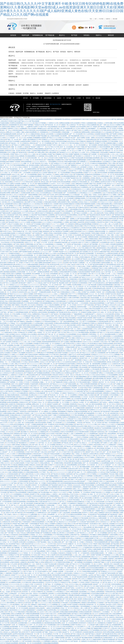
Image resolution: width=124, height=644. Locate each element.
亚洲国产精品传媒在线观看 (63, 281)
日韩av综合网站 (78, 230)
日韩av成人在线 (116, 628)
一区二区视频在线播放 (57, 463)
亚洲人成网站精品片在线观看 (80, 184)
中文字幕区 (46, 325)
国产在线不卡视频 (79, 147)
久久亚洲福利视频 (65, 476)
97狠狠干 (96, 358)
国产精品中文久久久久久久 (15, 294)
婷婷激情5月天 (49, 206)
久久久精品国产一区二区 (14, 138)
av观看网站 (52, 215)
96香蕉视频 (34, 524)
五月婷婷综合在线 (71, 470)
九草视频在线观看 (53, 187)
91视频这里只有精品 (115, 152)
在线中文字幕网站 (13, 412)
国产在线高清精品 (69, 226)
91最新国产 (111, 559)
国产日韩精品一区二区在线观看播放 (94, 340)
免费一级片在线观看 (103, 395)
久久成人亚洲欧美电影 (106, 467)
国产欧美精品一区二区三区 (48, 180)
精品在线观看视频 (99, 303)
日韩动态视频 (75, 366)
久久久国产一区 (22, 516)
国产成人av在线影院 (80, 474)
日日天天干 (81, 305)
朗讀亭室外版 (31, 60)
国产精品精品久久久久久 (64, 152)
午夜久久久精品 (87, 351)
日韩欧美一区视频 (33, 606)
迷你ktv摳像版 (50, 71)
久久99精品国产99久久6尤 (39, 399)
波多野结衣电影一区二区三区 (19, 158)
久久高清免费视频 (57, 209)
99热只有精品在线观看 (31, 355)
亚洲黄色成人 (55, 237)
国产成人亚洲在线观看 (96, 187)
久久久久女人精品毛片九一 (40, 162)
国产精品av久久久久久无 (58, 384)
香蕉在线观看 (50, 235)
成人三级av (119, 377)
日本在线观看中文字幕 (80, 456)
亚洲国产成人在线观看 (89, 292)
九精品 (21, 344)
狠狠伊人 (27, 329)
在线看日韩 (12, 404)
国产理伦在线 (37, 415)
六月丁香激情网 (71, 127)
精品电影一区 (76, 388)
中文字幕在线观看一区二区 (96, 185)
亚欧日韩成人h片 (18, 228)
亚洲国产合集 (32, 332)
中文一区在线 (47, 377)
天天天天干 (84, 636)
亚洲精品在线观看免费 (85, 612)
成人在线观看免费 (8, 204)
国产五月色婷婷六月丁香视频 (58, 386)
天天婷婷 (111, 487)
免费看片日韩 (89, 371)
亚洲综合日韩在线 (15, 270)
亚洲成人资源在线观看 (56, 557)
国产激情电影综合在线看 (97, 505)
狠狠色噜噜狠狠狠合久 (82, 505)
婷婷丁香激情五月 (45, 586)
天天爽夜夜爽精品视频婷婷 (44, 185)
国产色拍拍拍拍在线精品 (48, 250)
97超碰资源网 (34, 384)
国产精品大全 (7, 145)
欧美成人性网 (67, 358)
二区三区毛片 (20, 485)
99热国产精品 (17, 524)
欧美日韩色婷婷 (93, 246)
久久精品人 (15, 481)
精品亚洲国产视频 (33, 562)
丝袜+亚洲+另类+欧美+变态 (66, 316)
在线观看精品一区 (68, 213)
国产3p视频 (101, 496)
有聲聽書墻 (72, 66)
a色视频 (56, 597)
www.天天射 (106, 193)
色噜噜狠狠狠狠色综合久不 (77, 430)
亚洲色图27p (24, 250)
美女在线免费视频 (29, 513)
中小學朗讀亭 (95, 60)
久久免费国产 (4, 160)
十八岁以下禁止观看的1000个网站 (87, 171)
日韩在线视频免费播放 (46, 303)
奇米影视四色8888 (64, 491)
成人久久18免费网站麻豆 (91, 434)
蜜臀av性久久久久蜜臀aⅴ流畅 (15, 132)
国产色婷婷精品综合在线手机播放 (66, 364)
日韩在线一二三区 (51, 568)
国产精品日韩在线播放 (69, 318)
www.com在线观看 (58, 380)
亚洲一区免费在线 (49, 424)
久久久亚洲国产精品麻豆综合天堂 (72, 178)
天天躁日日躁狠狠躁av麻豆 (112, 421)
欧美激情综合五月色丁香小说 (111, 276)
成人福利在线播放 (87, 498)
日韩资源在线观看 (13, 474)
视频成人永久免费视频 (51, 412)
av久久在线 (8, 226)
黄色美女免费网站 (34, 362)
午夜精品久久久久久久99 (16, 285)
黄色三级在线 (16, 241)
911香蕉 (41, 562)
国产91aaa (91, 149)
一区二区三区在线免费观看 (34, 643)
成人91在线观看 (60, 320)
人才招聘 (64, 85)
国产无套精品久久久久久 (65, 518)
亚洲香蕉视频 (29, 244)
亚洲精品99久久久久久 (30, 276)
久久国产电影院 (110, 303)
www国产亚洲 (60, 211)
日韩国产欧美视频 (111, 472)
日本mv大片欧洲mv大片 (54, 299)
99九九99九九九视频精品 (86, 579)
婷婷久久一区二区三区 (73, 467)
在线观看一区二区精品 (72, 257)
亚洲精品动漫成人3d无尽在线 (55, 268)
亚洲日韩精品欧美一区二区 (35, 412)
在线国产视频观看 (104, 525)
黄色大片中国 (72, 524)
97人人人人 (83, 327)
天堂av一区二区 (42, 402)
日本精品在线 (88, 290)
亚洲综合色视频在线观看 (71, 406)
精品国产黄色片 (117, 452)
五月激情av (90, 445)
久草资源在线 (14, 535)
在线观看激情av (67, 388)
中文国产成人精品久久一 (81, 443)
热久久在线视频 (46, 277)
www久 (103, 426)
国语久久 (86, 230)
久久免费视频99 (46, 641)
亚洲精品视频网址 (8, 244)
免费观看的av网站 (44, 355)
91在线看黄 (94, 202)
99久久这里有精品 (89, 134)
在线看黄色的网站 (25, 141)
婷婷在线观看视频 (26, 162)
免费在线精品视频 (43, 257)
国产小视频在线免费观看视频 (31, 614)
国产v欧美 (22, 474)
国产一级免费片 (63, 503)
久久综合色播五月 (95, 130)
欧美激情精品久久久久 (22, 538)
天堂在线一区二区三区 (117, 382)
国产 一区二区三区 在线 (88, 619)
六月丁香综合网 (65, 426)
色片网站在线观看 (73, 439)
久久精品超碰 (108, 132)
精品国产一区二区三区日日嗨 (102, 584)
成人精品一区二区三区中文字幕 (97, 494)
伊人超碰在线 (6, 575)
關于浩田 (26, 98)
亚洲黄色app (68, 373)
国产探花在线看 (102, 606)
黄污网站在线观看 (98, 527)
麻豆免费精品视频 (65, 187)
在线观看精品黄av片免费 (107, 237)
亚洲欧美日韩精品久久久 (74, 575)
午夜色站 (29, 235)
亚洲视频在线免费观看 (101, 636)
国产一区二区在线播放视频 (33, 456)
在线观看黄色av (68, 389)
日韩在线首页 (58, 489)
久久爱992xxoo (23, 514)
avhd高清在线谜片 (107, 489)
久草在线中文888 (53, 158)
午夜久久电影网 (51, 555)
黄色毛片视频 (10, 220)
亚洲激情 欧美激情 (41, 145)
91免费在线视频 (104, 176)
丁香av (14, 231)
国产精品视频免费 (74, 136)
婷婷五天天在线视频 (76, 616)
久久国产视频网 (97, 597)
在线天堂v (42, 167)
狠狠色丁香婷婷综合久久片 (70, 393)
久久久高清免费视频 (69, 423)
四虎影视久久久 (17, 342)
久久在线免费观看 (103, 474)
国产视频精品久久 (74, 165)
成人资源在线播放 (8, 182)
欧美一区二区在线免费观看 (70, 623)
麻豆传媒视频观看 (79, 301)
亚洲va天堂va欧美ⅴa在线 (96, 520)
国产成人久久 (15, 505)
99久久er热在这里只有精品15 (46, 320)
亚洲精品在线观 (104, 614)
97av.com (113, 483)
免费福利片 (34, 604)
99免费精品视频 (111, 292)
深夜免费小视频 (95, 189)
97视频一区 (71, 492)
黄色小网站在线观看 (72, 220)
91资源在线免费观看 (15, 257)
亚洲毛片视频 (81, 325)
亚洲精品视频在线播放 (65, 614)
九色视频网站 (54, 439)
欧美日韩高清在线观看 (28, 270)
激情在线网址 (105, 189)
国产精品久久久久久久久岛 (58, 325)
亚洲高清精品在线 (91, 139)
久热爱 (56, 467)
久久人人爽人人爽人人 (44, 516)
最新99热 (68, 259)
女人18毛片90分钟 (37, 400)
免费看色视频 (110, 316)
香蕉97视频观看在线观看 (88, 204)
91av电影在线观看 (19, 463)
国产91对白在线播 (51, 527)
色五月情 (65, 154)
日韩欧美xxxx (80, 338)
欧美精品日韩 (39, 204)
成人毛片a (99, 456)
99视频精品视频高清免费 (32, 428)
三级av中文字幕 (44, 386)
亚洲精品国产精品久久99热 (100, 268)
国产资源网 (114, 134)
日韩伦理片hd (100, 222)
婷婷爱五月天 (11, 518)
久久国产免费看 (100, 509)
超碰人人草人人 (78, 489)
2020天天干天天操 (62, 544)
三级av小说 (50, 542)
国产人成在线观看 (65, 513)
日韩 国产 (85, 549)
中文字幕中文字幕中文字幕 (104, 226)
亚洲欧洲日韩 (61, 351)
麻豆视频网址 (94, 559)
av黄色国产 (119, 529)
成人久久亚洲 (42, 514)
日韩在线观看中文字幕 (47, 489)
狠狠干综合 (93, 184)
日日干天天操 (111, 241)
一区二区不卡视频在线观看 (95, 595)
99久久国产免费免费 (109, 470)
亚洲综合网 (14, 623)
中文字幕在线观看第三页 (20, 579)
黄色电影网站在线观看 (59, 575)
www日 (56, 639)
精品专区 (39, 230)
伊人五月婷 (77, 128)
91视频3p (4, 320)
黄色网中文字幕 (102, 184)
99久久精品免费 (115, 564)
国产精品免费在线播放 (89, 180)
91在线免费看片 (110, 509)
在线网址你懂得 (17, 581)
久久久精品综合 (104, 641)
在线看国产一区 (109, 386)
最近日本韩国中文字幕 (96, 581)
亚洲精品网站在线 (15, 415)
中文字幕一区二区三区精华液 (62, 634)
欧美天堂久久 (21, 266)
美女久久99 (97, 579)
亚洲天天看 (100, 160)
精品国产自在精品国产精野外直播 (20, 325)
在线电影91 (71, 224)
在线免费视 (90, 206)
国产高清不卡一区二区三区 (107, 366)
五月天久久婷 (9, 463)
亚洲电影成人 (15, 570)
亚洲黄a (78, 204)
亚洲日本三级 (82, 480)
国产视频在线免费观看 (42, 184)
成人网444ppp (14, 489)
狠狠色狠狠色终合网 (10, 264)
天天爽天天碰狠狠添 (23, 388)
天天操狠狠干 (101, 603)
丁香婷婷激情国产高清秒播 (23, 531)
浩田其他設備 (13, 77)
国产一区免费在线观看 (105, 250)
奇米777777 (72, 294)
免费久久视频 (117, 309)
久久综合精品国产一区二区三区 (48, 595)
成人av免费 (12, 421)
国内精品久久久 (21, 397)
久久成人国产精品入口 (113, 356)
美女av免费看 (49, 156)
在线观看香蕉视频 (87, 329)
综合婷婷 (66, 263)
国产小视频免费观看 (108, 327)
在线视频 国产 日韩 (59, 400)
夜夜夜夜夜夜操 (101, 248)
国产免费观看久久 (83, 162)
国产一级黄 (103, 125)
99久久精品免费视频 (76, 491)
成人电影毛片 (24, 595)
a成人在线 (44, 391)
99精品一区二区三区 (52, 507)
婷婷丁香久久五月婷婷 (13, 457)
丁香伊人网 (57, 397)
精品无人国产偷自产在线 (74, 130)
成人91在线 (31, 305)
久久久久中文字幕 (116, 450)
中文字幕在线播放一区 (114, 141)
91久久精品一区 (46, 163)
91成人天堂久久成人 (54, 399)
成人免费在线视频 (105, 336)
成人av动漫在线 (73, 242)
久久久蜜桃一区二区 (81, 151)
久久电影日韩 (98, 371)
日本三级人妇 (66, 410)
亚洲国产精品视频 (42, 136)
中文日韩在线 (67, 169)
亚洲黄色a (70, 502)
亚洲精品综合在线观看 (89, 529)
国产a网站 (99, 373)
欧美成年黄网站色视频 (109, 548)
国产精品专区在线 (16, 592)
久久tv (115, 553)
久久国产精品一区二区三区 (44, 443)
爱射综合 (33, 143)
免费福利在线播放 (18, 472)
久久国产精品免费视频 (7, 276)
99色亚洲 (50, 397)
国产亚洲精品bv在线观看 (100, 141)
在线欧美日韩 (116, 364)
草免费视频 (25, 301)
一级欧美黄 (106, 564)
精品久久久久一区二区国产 (33, 242)
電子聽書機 (40, 66)
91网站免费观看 (59, 139)
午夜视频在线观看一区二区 (103, 619)
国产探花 (97, 400)
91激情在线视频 (105, 263)
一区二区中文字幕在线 (75, 529)
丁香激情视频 (10, 531)
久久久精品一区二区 (29, 160)
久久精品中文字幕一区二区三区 (37, 476)
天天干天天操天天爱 (41, 220)
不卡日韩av (25, 362)
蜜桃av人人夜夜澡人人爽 (54, 494)
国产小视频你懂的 (49, 160)
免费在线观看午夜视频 (33, 533)
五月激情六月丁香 (112, 169)
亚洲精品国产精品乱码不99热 (19, 298)
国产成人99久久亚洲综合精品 (70, 540)
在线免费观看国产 (115, 207)
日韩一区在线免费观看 (111, 432)
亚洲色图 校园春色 (103, 145)
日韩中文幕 (115, 345)
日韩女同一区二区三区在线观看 (87, 287)
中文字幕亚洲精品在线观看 (61, 535)
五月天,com (40, 327)
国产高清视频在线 (46, 533)
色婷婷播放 (75, 202)
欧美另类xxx (104, 630)
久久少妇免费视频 (77, 169)
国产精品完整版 (55, 279)
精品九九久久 (95, 557)
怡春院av (65, 417)
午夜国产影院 (14, 461)
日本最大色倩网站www (57, 373)
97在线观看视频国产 (20, 338)
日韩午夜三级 (72, 377)
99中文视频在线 (81, 141)
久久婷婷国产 (32, 443)
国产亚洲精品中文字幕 (113, 616)
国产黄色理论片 (58, 577)
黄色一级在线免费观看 (111, 570)
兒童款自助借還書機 (109, 63)
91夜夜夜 (107, 520)
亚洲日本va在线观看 (88, 345)
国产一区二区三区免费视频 (44, 143)
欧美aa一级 (16, 566)
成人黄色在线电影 (100, 448)
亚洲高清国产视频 (114, 546)
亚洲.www (101, 531)
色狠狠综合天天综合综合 (116, 231)
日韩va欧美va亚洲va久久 (11, 207)
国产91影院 (36, 233)
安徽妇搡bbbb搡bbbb (76, 342)
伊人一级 (3, 290)
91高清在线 (65, 516)
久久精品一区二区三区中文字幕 (108, 551)
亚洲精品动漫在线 (88, 599)
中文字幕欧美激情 (20, 612)
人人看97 (63, 237)
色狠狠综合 (76, 358)
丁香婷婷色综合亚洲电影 (55, 307)
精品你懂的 (90, 480)
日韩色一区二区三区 (66, 608)
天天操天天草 (119, 211)
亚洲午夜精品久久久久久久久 (42, 294)
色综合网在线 (70, 421)
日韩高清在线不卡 (38, 454)
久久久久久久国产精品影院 (115, 457)
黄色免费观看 (104, 358)
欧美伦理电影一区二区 (46, 428)
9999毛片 (45, 351)
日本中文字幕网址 (106, 400)
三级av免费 (53, 450)
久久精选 (25, 147)
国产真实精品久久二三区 (101, 325)
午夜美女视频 (95, 233)
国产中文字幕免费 (30, 136)
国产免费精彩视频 (18, 237)
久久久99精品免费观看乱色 (36, 623)
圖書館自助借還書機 (27, 63)
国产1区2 (94, 408)
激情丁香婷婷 (116, 239)
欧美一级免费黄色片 (54, 441)
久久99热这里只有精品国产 (24, 233)
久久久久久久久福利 (36, 364)
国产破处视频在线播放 (37, 630)
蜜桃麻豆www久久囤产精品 (46, 128)
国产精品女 (98, 305)
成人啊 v (115, 610)
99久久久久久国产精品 (112, 593)
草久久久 (83, 448)
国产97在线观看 (61, 546)
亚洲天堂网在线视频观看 (37, 329)
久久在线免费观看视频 (111, 511)
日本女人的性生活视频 (100, 329)
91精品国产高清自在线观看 (87, 220)
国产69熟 (76, 520)
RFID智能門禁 (49, 63)
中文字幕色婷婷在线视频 (31, 303)
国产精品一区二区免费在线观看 (78, 566)
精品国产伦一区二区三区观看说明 (72, 632)
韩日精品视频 (101, 316)
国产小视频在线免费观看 (29, 299)
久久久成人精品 (41, 413)
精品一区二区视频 (41, 483)
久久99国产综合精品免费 (76, 158)
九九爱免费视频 (100, 485)
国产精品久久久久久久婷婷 (80, 309)
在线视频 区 (37, 344)
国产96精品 (42, 426)
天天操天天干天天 (29, 263)
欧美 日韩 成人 (9, 612)
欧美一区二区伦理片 (60, 428)
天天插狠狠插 (37, 520)
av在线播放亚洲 (32, 246)
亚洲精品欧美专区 (44, 384)
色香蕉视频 (49, 480)
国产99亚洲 (74, 410)
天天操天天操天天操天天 (32, 463)
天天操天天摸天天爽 (47, 228)
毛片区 (82, 143)
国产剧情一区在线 (95, 461)
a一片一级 (83, 206)
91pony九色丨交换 (83, 404)
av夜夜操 (61, 507)
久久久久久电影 (107, 410)
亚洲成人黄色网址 (41, 198)
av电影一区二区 (85, 402)
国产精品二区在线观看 (91, 531)
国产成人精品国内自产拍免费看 (60, 231)
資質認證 (36, 85)
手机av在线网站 (32, 128)
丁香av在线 (109, 575)
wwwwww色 (77, 485)
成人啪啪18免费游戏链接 (12, 395)
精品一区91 (30, 568)
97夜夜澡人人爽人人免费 (80, 608)
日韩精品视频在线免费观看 (50, 643)
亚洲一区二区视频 (79, 542)
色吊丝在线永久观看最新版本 (104, 138)
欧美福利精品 (57, 603)
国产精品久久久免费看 (18, 145)
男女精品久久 (42, 246)
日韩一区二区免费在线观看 (45, 577)
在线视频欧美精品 (56, 630)
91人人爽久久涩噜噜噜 (82, 581)
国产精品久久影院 (115, 371)
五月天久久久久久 (24, 310)
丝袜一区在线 (16, 151)
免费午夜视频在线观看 (25, 252)
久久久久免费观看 (25, 219)
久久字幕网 (37, 353)
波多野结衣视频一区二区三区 (110, 461)
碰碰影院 (85, 246)
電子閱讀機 (23, 66)
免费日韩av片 (65, 397)
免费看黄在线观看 (93, 237)
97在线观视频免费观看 (64, 415)
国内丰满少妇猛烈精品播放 (56, 636)
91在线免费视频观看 (19, 456)
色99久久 (56, 206)
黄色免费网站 (53, 162)
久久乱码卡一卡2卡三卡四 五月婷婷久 (60, 184)
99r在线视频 (35, 461)
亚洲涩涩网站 (77, 639)
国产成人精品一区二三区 (79, 472)
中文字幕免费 (120, 160)
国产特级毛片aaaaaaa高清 (105, 198)
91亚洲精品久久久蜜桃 (110, 162)
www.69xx (67, 557)
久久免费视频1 (77, 509)
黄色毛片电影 (111, 456)
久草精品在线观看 (44, 590)
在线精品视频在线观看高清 (40, 151)
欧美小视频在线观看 (73, 592)
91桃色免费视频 (84, 536)
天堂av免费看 (16, 314)
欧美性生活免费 (15, 557)
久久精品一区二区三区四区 (10, 173)
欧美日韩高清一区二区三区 (111, 581)
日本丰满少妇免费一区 (24, 290)
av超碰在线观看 (97, 351)
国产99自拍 (44, 239)
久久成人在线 (10, 549)
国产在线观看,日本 (86, 252)
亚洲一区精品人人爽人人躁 (67, 505)
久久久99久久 (13, 393)
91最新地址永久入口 (28, 204)
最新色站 (38, 540)
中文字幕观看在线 (46, 448)
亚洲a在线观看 (5, 329)
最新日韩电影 (42, 604)
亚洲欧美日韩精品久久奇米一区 (74, 340)
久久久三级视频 (10, 538)
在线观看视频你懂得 (94, 566)
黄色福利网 (68, 463)
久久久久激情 (11, 540)
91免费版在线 (54, 207)
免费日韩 (64, 270)
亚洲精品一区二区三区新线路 (58, 457)
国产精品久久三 (81, 139)
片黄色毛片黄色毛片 (100, 169)
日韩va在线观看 (83, 367)
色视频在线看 (47, 581)
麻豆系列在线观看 (41, 423)
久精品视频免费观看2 (94, 439)
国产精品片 (11, 492)
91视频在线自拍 (68, 456)
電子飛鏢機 (36, 98)
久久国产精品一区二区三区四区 (63, 235)
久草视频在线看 (95, 152)
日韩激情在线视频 (62, 448)
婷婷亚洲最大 (64, 355)
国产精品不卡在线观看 (98, 257)
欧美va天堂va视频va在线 (86, 386)
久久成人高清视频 (27, 138)
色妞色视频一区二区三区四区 (108, 128)
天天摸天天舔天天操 (8, 191)
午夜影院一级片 (101, 292)
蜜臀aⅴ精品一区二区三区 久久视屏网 (109, 281)
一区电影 (94, 446)
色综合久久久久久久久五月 (88, 136)
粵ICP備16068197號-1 (55, 104)
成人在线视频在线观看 (19, 568)
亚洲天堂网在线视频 (109, 632)
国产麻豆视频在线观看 (86, 638)
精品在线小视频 (62, 296)
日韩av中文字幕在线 (90, 226)
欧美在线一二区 (61, 369)
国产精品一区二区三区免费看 (112, 266)
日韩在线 (66, 434)
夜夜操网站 (106, 480)
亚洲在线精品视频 (92, 250)
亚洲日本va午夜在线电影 (43, 279)
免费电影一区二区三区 (28, 184)
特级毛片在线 (82, 470)
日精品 (91, 303)
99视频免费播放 (54, 496)
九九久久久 (17, 163)
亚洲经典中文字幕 (44, 264)
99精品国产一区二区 (94, 573)
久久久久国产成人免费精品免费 (14, 529)
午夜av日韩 (104, 342)
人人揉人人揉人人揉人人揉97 (82, 555)
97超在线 (3, 531)
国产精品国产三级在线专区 (42, 417)
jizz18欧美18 (20, 603)
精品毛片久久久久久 (60, 470)
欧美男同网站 (32, 570)
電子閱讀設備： (14, 66)
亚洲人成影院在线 (39, 588)
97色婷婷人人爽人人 (30, 413)
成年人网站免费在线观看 (11, 467)
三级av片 (15, 514)
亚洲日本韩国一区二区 (47, 344)
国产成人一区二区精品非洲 (67, 207)
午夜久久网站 (112, 163)
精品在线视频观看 (90, 483)
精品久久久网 (91, 456)
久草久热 (106, 617)
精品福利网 (42, 500)
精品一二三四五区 (76, 437)
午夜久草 (90, 274)
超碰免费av (30, 321)
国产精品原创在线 (88, 235)
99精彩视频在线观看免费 (16, 303)
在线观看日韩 (58, 213)
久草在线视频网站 (113, 375)
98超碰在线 (7, 498)
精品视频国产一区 (94, 128)
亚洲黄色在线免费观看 (76, 514)
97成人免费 (88, 288)
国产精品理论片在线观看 (59, 538)
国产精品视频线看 (11, 281)
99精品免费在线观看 (64, 366)
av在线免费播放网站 (75, 603)
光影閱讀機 (57, 66)
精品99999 (41, 334)
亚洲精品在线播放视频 (37, 557)
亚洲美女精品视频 (60, 219)
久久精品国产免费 (93, 625)
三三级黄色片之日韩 (53, 123)
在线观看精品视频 (91, 241)
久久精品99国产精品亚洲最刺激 (38, 215)
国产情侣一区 (35, 360)
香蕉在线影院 (120, 617)
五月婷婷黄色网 (22, 149)
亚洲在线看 (22, 542)
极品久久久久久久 (64, 145)
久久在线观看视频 (48, 244)
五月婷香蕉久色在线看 (10, 356)
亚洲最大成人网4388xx (59, 533)
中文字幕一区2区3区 (48, 242)
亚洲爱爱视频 (20, 452)
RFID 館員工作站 (39, 63)
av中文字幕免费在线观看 (82, 432)
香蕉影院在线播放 (51, 500)
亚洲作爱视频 (74, 367)
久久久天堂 (103, 538)
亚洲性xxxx (94, 323)
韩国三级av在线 (98, 468)
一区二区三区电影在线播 (93, 263)
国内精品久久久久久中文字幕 (65, 445)
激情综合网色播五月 (97, 132)
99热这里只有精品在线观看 (52, 454)
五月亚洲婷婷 (10, 136)
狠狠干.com (107, 187)
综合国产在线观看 (72, 604)
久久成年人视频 (112, 443)
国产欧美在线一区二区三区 (53, 125)
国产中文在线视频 (46, 349)
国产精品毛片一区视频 (39, 507)
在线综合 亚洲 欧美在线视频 (59, 141)
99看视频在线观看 (80, 198)
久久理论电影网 (95, 369)
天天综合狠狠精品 (55, 432)
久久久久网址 (18, 206)
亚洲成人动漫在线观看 (55, 233)
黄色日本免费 (115, 252)
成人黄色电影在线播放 (33, 165)
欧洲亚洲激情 (101, 338)
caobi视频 (86, 369)
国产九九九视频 (49, 327)
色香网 (48, 413)
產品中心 (62, 35)
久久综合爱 (38, 189)
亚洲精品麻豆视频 (39, 503)
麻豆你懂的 (74, 222)
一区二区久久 (6, 590)
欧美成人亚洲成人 (26, 151)
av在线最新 (104, 242)
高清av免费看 (27, 309)
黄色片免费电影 (116, 147)
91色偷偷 (47, 630)
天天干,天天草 (41, 560)
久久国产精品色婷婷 (58, 347)
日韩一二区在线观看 (25, 173)
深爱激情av (17, 434)
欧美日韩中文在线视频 (13, 141)
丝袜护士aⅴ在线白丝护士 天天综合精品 (54, 421)
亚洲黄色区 (96, 224)
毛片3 (60, 178)
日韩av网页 (24, 305)
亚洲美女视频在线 (85, 257)
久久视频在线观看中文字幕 (68, 248)
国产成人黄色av (98, 617)
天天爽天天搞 (114, 290)
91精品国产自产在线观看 (58, 586)
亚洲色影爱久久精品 (63, 564)
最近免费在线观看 (114, 408)
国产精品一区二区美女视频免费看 (114, 388)
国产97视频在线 (29, 373)
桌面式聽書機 (88, 66)
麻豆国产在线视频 (13, 406)
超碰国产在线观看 (24, 384)
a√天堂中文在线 (62, 266)
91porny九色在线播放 (64, 531)
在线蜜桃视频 (108, 540)
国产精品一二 (22, 127)
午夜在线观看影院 (53, 127)
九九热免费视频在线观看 (107, 463)
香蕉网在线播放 (72, 296)
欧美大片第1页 (60, 419)
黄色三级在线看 (114, 178)
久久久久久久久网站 (92, 424)
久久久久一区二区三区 (108, 174)
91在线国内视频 (7, 336)
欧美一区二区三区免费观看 (61, 276)
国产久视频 (27, 529)
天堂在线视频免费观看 (100, 362)
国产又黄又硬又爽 (68, 599)
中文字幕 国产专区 (24, 364)
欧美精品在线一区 (31, 634)
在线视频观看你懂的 (50, 191)
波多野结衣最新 (32, 516)
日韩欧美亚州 (83, 439)
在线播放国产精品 (71, 400)
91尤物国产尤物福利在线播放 (59, 590)
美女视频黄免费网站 (31, 169)
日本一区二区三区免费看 (48, 445)
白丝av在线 (104, 579)
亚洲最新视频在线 (36, 628)
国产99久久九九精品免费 (11, 283)
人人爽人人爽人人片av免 (19, 459)
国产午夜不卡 (35, 209)
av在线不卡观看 (57, 318)
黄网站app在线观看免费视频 (83, 224)
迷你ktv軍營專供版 (82, 71)
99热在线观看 (20, 189)
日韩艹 (105, 456)
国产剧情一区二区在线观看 (110, 577)
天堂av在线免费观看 (21, 492)
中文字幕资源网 (67, 509)
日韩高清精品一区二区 (95, 334)
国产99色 (59, 509)
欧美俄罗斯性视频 (51, 329)
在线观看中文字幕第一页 (8, 485)
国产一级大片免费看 (65, 285)
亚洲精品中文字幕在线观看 (81, 518)
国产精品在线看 (76, 244)
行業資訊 (11, 93)
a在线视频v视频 (74, 606)
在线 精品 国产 (52, 266)
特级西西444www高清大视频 (79, 426)
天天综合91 (39, 345)
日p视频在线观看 (16, 213)
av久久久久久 (111, 331)
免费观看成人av (75, 630)
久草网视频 (10, 296)
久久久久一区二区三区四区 (97, 294)
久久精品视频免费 (49, 566)
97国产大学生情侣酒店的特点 (97, 283)
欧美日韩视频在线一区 (20, 424)
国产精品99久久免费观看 (115, 606)
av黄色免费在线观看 (53, 459)
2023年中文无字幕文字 (53, 582)
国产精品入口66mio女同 (109, 305)
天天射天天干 (107, 628)
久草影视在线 (89, 542)
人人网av (79, 292)
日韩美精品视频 (21, 518)
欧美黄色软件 (83, 623)
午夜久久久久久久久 (25, 551)
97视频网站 (58, 154)
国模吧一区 (64, 224)
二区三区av (53, 435)
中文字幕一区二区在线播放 (50, 553)
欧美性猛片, (62, 130)
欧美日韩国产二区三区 (54, 452)
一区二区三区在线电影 (66, 639)
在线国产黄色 (8, 446)
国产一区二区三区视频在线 (64, 217)
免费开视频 (110, 538)
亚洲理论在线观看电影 (17, 123)
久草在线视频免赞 (109, 211)
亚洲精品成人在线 (26, 445)
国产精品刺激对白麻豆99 (56, 485)
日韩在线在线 (27, 559)
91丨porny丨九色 (88, 421)
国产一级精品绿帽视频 (31, 195)
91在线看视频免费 (25, 287)
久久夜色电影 (95, 342)
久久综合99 (99, 415)
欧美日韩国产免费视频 (27, 125)
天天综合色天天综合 (101, 430)
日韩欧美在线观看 (106, 560)
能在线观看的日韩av (77, 209)
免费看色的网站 (86, 132)
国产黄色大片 (74, 564)
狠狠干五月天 (73, 355)
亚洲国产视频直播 (74, 154)
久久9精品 (94, 606)
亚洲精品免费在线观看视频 (62, 323)
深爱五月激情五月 (47, 224)
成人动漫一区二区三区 (31, 575)
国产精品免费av (112, 298)
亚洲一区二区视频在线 (19, 625)
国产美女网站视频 (44, 492)
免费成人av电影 (64, 597)
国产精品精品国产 (113, 514)
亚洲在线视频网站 (24, 535)
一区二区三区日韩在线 (33, 338)
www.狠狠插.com (57, 516)
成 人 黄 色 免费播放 (94, 182)
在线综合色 (75, 281)
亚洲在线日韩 (100, 259)
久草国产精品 (55, 189)
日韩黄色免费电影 (52, 483)
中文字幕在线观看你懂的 (83, 382)
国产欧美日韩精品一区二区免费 (10, 219)
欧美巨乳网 (58, 327)
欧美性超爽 (99, 393)
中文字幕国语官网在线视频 (40, 187)
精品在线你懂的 (72, 325)
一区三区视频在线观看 (14, 362)
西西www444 (52, 402)
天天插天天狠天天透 (6, 252)
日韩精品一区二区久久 (37, 535)
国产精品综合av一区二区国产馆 (51, 309)
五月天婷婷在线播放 (65, 336)
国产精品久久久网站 (108, 196)
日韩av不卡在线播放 (13, 224)
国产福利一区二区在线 (72, 638)
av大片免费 (115, 492)
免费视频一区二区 (117, 158)
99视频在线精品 (93, 239)
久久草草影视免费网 (55, 132)
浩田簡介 (43, 85)
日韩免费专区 (115, 415)
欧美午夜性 (8, 400)
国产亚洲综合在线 (69, 344)
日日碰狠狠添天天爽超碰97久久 (77, 503)
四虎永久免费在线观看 (95, 549)
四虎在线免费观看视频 (79, 160)
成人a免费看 (24, 570)
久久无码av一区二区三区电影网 (9, 542)
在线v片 (95, 610)
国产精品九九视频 (100, 575)
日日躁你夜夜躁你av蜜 (99, 288)
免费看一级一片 (52, 518)
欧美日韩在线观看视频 (15, 160)
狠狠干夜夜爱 (52, 255)
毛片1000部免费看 (63, 610)
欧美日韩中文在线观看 (49, 509)
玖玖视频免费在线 (23, 393)
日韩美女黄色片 (13, 310)
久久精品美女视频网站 (54, 305)
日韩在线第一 (35, 586)
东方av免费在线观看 (84, 276)
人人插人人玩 (6, 230)
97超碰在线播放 (5, 123)
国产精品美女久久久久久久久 (37, 481)
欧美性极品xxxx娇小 (96, 524)
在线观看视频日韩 (14, 125)
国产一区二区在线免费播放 (91, 463)
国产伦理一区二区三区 (47, 367)
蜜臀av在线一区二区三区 (105, 296)
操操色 (100, 323)
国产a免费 (104, 443)
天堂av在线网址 (110, 320)
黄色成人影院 (45, 182)
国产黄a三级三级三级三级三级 (68, 459)
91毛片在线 (47, 237)
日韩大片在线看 (7, 360)
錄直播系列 (42, 74)
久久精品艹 (66, 209)
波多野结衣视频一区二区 (37, 616)
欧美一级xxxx (71, 375)
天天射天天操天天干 (56, 378)
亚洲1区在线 (34, 432)
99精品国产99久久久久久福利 (26, 509)
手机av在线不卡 (46, 314)
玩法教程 (40, 93)
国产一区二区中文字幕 (12, 344)
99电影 (47, 616)
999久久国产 (9, 211)
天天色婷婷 (39, 421)
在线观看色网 (75, 323)
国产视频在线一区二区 (108, 156)
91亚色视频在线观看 (98, 570)
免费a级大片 (90, 356)
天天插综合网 (68, 255)
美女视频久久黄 (20, 377)
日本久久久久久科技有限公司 (91, 336)
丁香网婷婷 (95, 382)
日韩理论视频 (109, 123)
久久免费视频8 (119, 566)
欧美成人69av (4, 301)
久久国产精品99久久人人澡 (83, 533)
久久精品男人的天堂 (109, 476)
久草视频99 (37, 321)
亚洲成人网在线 (96, 178)
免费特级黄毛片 (95, 402)
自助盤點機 (99, 63)
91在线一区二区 (36, 309)
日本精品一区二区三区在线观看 (52, 176)
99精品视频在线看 (31, 612)
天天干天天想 (85, 375)
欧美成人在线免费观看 (7, 246)
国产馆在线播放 (82, 274)
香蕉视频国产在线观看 (22, 277)
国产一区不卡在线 (112, 446)
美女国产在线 (56, 292)
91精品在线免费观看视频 (42, 378)
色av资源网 (62, 127)
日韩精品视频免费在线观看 (72, 636)
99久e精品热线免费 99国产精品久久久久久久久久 (48, 261)
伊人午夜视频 (91, 435)
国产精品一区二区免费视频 (53, 584)
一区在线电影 (16, 435)
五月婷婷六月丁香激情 (62, 566)
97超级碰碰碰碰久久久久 (15, 553)
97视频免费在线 (98, 638)
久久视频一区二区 (26, 163)
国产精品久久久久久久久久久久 (11, 318)
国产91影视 (53, 182)
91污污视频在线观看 (95, 639)
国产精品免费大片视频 (41, 307)
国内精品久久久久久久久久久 (66, 391)
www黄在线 (35, 173)
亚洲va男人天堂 (101, 241)
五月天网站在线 (27, 582)
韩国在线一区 (102, 446)
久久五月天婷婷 (40, 491)
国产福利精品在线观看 (20, 296)
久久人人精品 (32, 154)
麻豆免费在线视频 (98, 378)
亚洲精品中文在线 (62, 524)
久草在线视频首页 (46, 338)
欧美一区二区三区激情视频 (65, 520)
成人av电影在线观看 (54, 136)
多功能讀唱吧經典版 (51, 68)
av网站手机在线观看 (55, 230)
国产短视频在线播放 (49, 301)
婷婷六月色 (15, 384)
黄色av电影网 (41, 608)
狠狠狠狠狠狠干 (31, 610)
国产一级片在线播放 (74, 619)
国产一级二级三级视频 (7, 206)
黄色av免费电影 (99, 386)
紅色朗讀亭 (103, 60)
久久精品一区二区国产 (71, 349)
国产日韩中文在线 (54, 239)
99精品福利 (64, 441)
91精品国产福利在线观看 (88, 522)
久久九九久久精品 (47, 603)
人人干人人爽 (52, 351)
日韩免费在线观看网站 (116, 244)
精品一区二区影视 (25, 224)
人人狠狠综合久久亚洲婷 (16, 375)
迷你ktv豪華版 (41, 71)
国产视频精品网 (58, 382)
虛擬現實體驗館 (48, 98)
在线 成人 (90, 320)
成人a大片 (95, 614)
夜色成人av (65, 500)
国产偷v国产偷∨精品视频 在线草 (59, 283)
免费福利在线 (61, 329)
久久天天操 (45, 456)
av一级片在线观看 (44, 141)
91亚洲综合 (99, 220)
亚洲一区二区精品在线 (52, 491)
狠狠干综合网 (97, 318)
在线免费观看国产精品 (14, 288)
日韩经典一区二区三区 (96, 465)
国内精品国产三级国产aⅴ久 (27, 283)
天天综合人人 (45, 450)
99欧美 (54, 448)
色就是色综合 (25, 546)
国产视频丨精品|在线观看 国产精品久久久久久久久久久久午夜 (80, 478)
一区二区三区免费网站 (71, 395)
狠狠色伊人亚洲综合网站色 (91, 454)
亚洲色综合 (26, 143)
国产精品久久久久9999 (50, 253)
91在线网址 (105, 546)
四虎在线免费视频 (80, 450)
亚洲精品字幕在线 (116, 608)
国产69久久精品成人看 (77, 634)
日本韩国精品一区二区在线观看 (106, 171)
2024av (79, 334)
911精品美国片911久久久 (98, 417)
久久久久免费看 (26, 222)
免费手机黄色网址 (44, 296)
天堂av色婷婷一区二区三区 (73, 571)
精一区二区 (8, 292)
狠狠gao (44, 628)
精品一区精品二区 (77, 454)
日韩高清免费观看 (116, 584)
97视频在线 (70, 412)
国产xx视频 (117, 384)
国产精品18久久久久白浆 (105, 384)
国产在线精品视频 (79, 211)
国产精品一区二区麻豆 (59, 143)
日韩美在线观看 (23, 481)
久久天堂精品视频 (108, 373)
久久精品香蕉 (43, 441)
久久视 (94, 173)
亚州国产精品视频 (90, 261)
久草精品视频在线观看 (20, 246)
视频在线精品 (25, 389)
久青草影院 (73, 167)
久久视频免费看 (118, 540)
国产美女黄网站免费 (112, 353)
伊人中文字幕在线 (10, 443)
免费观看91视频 (111, 143)
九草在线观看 (70, 533)
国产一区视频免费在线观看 (43, 292)
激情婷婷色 (46, 231)
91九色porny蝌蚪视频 (116, 191)
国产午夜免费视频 (57, 599)
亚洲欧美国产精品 (9, 217)
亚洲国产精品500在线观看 (58, 408)
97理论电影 (65, 603)
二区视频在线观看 (70, 347)
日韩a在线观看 (19, 507)
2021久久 (15, 588)
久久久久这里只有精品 (56, 456)
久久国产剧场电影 (76, 345)
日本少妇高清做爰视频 (17, 380)
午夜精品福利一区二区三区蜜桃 (9, 198)
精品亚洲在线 (114, 193)
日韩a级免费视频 (103, 207)
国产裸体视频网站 (63, 527)
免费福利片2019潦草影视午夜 (90, 641)
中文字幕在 (8, 450)
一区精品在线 (106, 206)
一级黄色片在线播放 (113, 402)
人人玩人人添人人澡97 (117, 154)
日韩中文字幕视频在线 (97, 299)
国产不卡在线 (110, 228)
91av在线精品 (43, 470)
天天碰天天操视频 (36, 342)
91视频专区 (110, 417)
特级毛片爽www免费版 (47, 619)
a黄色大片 (81, 200)
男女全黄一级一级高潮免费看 (92, 364)
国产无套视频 (34, 207)
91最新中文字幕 (104, 625)
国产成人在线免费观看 (103, 483)
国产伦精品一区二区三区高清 (29, 434)
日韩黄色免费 (62, 200)
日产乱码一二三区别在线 (23, 630)
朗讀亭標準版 (86, 60)
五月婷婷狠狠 (71, 560)
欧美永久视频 (18, 204)
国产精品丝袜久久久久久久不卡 (92, 209)
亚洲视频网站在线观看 (40, 138)
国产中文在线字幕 (25, 209)
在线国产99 (35, 141)
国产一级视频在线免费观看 (42, 272)
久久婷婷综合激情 (67, 573)
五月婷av (108, 338)
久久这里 (121, 248)
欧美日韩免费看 (60, 424)
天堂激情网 (102, 165)
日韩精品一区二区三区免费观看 (25, 421)
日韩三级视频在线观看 (49, 389)
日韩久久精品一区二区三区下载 (33, 573)
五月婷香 (47, 557)
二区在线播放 (28, 248)
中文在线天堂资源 (31, 347)
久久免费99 (59, 559)
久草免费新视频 (51, 625)
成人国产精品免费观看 (21, 239)
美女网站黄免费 (93, 551)
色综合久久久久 (112, 184)
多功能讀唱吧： (14, 68)
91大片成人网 (79, 525)
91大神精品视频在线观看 (31, 472)
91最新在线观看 (116, 619)
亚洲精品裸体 (98, 476)
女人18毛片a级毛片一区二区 (33, 377)
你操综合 (5, 551)
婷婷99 (77, 492)
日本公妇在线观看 (8, 338)
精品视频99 (93, 332)
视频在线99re (84, 630)
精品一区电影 (87, 266)
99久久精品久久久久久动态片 (107, 424)
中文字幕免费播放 (94, 630)
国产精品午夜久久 (80, 424)
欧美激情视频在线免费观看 (92, 158)
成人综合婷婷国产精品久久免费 (63, 298)
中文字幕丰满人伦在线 (112, 502)
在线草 (8, 274)
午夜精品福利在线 (110, 592)
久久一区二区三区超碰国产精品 (56, 628)
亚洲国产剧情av (75, 496)
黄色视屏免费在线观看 (95, 577)
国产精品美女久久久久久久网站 (60, 290)
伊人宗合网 (7, 570)
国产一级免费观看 (77, 360)
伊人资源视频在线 (43, 132)
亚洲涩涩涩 (8, 151)
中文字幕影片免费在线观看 (87, 393)
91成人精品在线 (67, 378)
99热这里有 (106, 371)
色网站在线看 (106, 415)
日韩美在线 (79, 364)
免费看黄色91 (85, 535)
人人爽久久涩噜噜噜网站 (76, 434)
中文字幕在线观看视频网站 (97, 391)
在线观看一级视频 (109, 529)
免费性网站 (116, 513)
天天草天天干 (18, 182)
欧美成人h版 (6, 564)
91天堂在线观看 (101, 136)
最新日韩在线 (30, 474)
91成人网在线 (13, 266)
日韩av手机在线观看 (94, 309)
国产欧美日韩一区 (71, 253)
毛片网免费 (70, 595)
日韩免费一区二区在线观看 (29, 435)
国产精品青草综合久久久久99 (59, 165)
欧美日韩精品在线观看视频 (9, 491)
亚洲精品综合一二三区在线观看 (61, 548)
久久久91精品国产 (57, 226)
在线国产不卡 (15, 575)
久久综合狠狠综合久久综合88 (77, 228)
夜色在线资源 (51, 559)
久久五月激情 (58, 632)
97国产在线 (53, 616)
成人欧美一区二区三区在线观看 (24, 549)
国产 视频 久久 (36, 603)
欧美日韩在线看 (5, 408)
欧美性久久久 (48, 380)
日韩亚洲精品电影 (61, 301)
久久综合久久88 (5, 156)
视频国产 (85, 551)
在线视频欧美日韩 (81, 560)
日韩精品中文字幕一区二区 (74, 351)
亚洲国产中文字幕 (100, 143)
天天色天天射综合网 (29, 130)
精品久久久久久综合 (94, 426)
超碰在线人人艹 (49, 467)
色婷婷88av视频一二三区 (84, 307)
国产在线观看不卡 (54, 513)
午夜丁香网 (111, 342)
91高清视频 (62, 536)
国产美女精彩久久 (79, 156)
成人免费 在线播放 (118, 406)
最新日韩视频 (43, 255)
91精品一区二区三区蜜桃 (49, 520)
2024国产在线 (111, 136)
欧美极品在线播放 (37, 222)
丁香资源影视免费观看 (22, 200)
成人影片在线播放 (42, 154)
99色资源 (5, 257)
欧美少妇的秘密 (79, 261)
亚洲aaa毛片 (33, 211)
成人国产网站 (38, 244)
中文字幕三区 (105, 310)
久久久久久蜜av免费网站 (8, 603)
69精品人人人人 (18, 316)
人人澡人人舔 (29, 406)
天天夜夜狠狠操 (35, 382)
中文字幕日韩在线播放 (73, 143)
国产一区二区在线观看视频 (29, 174)
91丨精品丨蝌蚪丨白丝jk (112, 235)
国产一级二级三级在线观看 (25, 503)
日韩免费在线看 (25, 441)
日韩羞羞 (68, 553)
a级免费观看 (120, 592)
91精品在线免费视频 (77, 173)
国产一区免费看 (54, 252)
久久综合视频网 (28, 344)
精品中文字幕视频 (41, 123)
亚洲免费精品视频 (76, 513)
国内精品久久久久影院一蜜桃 (47, 358)
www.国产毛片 (52, 391)
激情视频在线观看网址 (10, 272)
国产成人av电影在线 (94, 412)
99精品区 (32, 465)
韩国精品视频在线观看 (96, 419)
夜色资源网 (86, 461)
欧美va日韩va (119, 518)
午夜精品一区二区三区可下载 (45, 332)
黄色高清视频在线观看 (58, 277)
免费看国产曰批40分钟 (105, 513)
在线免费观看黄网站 (70, 185)
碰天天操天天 (111, 242)
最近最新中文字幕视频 (22, 185)
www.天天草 (4, 423)
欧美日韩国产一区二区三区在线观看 (67, 250)
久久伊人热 (65, 430)
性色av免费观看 (20, 156)
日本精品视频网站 (72, 386)
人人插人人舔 (26, 342)
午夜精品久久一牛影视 (112, 391)
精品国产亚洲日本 (106, 215)
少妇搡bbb (57, 426)
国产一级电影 (23, 139)
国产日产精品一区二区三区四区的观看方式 (36, 571)
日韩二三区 (79, 321)
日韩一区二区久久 (35, 178)
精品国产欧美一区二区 (10, 307)
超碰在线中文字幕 (69, 261)
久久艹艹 (71, 435)
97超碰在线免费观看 (88, 428)
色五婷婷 (44, 266)
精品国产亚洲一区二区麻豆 (73, 329)
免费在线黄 (20, 413)
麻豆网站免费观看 (23, 564)
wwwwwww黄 (60, 465)
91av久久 (13, 586)
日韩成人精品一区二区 (23, 437)
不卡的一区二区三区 (35, 250)
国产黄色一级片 (105, 369)
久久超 (39, 277)
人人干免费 (103, 557)
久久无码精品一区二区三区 (66, 151)
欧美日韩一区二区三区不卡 (81, 255)
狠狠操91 (89, 141)
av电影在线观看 (15, 562)
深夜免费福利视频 (86, 380)
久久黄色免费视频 (57, 222)
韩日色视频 (117, 222)
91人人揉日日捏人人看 (18, 468)
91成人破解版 (6, 178)
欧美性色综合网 (105, 154)
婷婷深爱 (75, 579)
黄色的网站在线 (75, 187)
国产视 (30, 548)
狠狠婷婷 (6, 500)
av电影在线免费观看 (31, 132)
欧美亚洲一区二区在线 (29, 592)
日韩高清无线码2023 (6, 279)
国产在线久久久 (8, 163)
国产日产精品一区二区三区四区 (102, 621)
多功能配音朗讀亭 (76, 68)
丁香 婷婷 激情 (117, 226)
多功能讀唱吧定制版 (64, 68)
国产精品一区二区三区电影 (69, 305)
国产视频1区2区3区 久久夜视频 (14, 536)
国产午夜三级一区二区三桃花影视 (55, 334)
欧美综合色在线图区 (80, 435)
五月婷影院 (60, 389)
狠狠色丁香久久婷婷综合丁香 (70, 125)
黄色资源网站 (106, 450)
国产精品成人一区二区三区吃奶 (50, 285)
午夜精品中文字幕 (39, 125)
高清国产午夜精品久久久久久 (108, 454)
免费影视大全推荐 (32, 127)
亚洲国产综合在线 (111, 294)
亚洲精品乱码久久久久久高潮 (31, 639)
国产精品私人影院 (43, 524)
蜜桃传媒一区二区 (20, 217)
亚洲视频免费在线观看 (63, 167)
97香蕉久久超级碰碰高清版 (89, 123)
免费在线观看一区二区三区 (42, 259)
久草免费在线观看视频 (17, 439)
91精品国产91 (83, 520)
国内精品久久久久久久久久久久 (112, 367)
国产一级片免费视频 (77, 562)
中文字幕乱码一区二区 (77, 531)
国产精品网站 (4, 393)
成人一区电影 (6, 592)
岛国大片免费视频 (16, 274)
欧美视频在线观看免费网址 (116, 173)
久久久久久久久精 (29, 123)
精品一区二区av (7, 130)
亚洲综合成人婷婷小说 (75, 191)
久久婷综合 (102, 472)
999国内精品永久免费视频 (24, 404)
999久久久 (100, 211)
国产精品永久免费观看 (85, 349)
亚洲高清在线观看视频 (19, 502)
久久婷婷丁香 (44, 340)
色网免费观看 (100, 592)
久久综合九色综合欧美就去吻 (61, 480)
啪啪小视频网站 (5, 439)
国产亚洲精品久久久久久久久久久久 (33, 206)
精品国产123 (63, 252)
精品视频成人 (17, 604)
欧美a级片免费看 (92, 228)
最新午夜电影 (16, 445)
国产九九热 (110, 494)
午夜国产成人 (23, 489)
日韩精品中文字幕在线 (86, 617)
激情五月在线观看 (36, 632)
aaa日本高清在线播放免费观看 (95, 568)
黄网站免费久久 (16, 193)
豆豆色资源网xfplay (46, 193)
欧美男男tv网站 (29, 378)
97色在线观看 (77, 235)
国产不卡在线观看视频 (89, 321)
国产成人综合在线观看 (28, 279)
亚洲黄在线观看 (26, 193)
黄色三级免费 (78, 599)
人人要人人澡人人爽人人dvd (13, 367)
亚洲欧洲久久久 (98, 498)
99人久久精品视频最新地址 (16, 202)
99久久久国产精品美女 (7, 391)
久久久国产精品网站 (21, 220)
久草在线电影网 (51, 546)
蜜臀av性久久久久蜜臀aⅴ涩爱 (112, 195)
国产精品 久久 (102, 332)
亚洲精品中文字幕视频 (21, 391)
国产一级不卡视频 (67, 542)
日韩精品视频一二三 (67, 132)
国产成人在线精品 (73, 327)
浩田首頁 (13, 35)
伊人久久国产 (15, 511)
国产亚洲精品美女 (99, 235)
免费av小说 (84, 128)
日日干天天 (64, 264)
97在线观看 (92, 373)
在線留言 (86, 85)
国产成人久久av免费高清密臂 (84, 347)
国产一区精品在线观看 (63, 288)
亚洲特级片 (79, 538)
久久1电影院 (23, 417)
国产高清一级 (116, 560)
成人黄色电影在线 (113, 413)
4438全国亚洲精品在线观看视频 (73, 196)
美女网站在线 (33, 395)
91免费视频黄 (88, 378)
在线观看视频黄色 (114, 636)
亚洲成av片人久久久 (97, 355)
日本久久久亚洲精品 (44, 336)
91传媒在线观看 (82, 320)
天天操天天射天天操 (68, 452)
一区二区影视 (67, 244)
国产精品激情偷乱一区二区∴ (16, 169)
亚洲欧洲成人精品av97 (13, 441)
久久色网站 (70, 301)
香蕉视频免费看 (29, 439)
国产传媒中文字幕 (54, 362)
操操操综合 (29, 371)
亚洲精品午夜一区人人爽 (24, 231)
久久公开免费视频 (110, 568)
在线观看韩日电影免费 (61, 242)
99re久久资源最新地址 (51, 579)
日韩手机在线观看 (102, 173)
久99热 (98, 204)
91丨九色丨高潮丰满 (35, 564)
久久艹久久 (56, 224)
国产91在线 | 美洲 (53, 195)
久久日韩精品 (83, 494)
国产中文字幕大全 (32, 320)
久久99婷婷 (43, 209)
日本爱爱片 (15, 353)
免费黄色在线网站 (16, 582)
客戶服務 (57, 85)
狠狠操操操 (115, 217)
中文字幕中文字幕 (70, 139)
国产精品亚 (84, 259)
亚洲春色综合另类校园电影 (93, 174)
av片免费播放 (87, 446)
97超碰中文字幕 (36, 529)
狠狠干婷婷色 (47, 548)
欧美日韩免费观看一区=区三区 (41, 248)
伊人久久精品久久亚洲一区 (28, 584)
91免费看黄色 (85, 187)
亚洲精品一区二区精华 (33, 487)
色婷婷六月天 (96, 312)
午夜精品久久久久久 (76, 516)
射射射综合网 (118, 196)
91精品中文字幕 (95, 310)
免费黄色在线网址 (92, 472)
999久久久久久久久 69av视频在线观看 (78, 332)
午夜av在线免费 (90, 430)
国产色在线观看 (27, 641)
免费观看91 (106, 393)
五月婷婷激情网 (17, 226)
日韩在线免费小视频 (115, 310)
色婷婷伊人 (21, 599)
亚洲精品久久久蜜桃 (9, 355)
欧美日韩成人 (90, 400)
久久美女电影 (4, 364)
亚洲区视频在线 (42, 299)
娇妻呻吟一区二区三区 (83, 163)
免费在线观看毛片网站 (64, 202)
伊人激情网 (44, 178)
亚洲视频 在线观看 (40, 527)
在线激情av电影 (63, 413)
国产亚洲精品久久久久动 (94, 410)
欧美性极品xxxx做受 (96, 344)
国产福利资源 (81, 253)
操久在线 (96, 290)
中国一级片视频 (61, 621)
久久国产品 (108, 562)
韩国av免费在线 (45, 463)
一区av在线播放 (64, 496)
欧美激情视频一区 (91, 253)
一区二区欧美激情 (98, 590)
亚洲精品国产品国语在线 (97, 432)
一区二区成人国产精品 (77, 476)
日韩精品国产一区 (15, 593)
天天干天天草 (34, 441)
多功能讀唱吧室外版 (26, 68)
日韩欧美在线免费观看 (88, 509)
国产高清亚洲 (74, 283)
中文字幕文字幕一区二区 (106, 360)
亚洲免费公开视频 (117, 250)
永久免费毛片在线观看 (14, 184)
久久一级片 (100, 529)
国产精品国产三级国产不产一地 (38, 147)
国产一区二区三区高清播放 (33, 450)
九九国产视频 (10, 349)
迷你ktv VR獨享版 (30, 71)
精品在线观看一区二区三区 (114, 481)
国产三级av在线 (42, 452)
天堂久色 (121, 437)
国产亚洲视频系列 (18, 248)
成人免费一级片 (113, 397)
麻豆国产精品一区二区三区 (72, 380)
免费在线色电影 (17, 336)
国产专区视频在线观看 (17, 597)
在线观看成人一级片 (69, 581)
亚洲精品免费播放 (45, 538)
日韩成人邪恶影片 (86, 582)
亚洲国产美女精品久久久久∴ (16, 378)
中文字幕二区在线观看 (77, 288)
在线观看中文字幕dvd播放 (19, 176)
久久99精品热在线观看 (111, 253)
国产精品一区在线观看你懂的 (111, 423)
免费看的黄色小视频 (43, 468)
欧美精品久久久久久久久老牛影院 (10, 577)
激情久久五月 (108, 435)
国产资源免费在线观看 (95, 367)
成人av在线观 (20, 540)
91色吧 (35, 638)
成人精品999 (41, 366)
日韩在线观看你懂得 (84, 279)
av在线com (23, 511)
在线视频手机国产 (8, 259)
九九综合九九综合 (17, 309)
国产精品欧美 (70, 586)
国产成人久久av (30, 540)
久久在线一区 (13, 149)
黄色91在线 (32, 410)
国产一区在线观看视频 (70, 193)
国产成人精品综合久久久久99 (62, 522)
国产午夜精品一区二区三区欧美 (75, 621)
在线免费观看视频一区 (17, 329)
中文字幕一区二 (76, 553)
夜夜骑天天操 (9, 316)
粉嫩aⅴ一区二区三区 (46, 382)
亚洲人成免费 (52, 340)
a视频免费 (85, 334)
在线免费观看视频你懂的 (26, 480)
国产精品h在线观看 (91, 147)
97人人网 (66, 310)
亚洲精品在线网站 (17, 386)
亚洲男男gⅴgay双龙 (88, 575)
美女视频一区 (18, 345)
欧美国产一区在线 (64, 601)
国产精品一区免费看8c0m (84, 176)
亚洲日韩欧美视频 (64, 195)
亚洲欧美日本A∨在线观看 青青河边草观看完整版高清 (59, 204)
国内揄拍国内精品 (118, 575)
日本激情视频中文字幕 (24, 187)
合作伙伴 (79, 85)
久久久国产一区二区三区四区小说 (36, 625)
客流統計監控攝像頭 (73, 63)
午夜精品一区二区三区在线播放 (32, 553)
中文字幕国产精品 (11, 321)
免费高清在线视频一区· (102, 231)
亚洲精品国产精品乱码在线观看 (31, 448)
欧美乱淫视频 (50, 360)
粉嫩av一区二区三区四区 (84, 441)
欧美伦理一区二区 (22, 134)
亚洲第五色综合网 (43, 211)
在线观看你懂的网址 (89, 632)
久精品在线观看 (49, 323)
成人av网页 (70, 369)
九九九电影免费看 (38, 467)
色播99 (47, 439)
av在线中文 (54, 200)
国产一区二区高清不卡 (66, 206)
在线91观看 (59, 434)
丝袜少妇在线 (77, 180)
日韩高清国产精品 (85, 298)
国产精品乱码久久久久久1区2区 (112, 323)
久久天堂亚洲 (17, 279)
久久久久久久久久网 (90, 338)
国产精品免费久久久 (16, 641)
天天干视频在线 (90, 143)
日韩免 (121, 391)
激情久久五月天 (41, 316)
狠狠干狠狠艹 (25, 524)
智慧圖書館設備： (14, 63)
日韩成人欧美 (25, 593)
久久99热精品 (90, 231)
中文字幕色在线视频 (34, 239)
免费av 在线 (28, 507)
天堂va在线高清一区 (36, 389)
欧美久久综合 (69, 174)
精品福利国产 (8, 625)
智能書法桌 (96, 66)
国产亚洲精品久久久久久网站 (111, 555)
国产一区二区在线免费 (76, 134)
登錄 (91, 19)
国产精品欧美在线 (22, 152)
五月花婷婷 (28, 496)
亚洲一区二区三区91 (109, 404)
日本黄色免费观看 (9, 185)
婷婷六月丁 (82, 242)
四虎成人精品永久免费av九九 (92, 546)
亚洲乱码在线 (72, 441)
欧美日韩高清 (39, 160)
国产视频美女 (22, 321)
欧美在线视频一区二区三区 (99, 298)
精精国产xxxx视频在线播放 (47, 461)
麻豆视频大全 (25, 432)
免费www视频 (45, 529)
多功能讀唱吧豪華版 (39, 68)
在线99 (12, 156)
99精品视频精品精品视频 (94, 327)
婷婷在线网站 (114, 535)
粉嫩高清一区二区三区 (75, 544)
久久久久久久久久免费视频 (112, 355)
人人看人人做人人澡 (74, 448)
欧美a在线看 (14, 430)
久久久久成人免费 (99, 274)
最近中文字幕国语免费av (25, 588)
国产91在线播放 (15, 261)
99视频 (2, 606)
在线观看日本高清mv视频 (112, 261)
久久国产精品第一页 (75, 641)
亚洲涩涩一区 (36, 485)
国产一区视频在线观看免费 (36, 424)
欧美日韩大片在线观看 (116, 641)
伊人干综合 (65, 584)
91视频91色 (90, 448)
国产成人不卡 (51, 498)
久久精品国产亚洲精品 (105, 255)
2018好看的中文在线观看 (111, 441)
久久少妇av (10, 601)
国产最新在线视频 (57, 581)
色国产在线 (49, 560)
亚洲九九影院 (43, 195)
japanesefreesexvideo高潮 (72, 481)
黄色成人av (7, 632)
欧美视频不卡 (116, 220)
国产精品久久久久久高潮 (54, 138)
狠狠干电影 (79, 239)
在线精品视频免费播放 (58, 338)
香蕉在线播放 (70, 424)
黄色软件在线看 (5, 389)
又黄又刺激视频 (111, 165)
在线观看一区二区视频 (97, 219)
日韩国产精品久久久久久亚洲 (19, 154)
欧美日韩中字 (26, 632)
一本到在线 (79, 423)
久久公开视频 (87, 628)
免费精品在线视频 (65, 123)
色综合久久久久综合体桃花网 (106, 314)
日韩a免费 (28, 485)
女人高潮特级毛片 (85, 417)
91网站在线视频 (5, 235)
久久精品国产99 (71, 171)
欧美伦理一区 (41, 584)
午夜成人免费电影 (109, 213)
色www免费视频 (26, 360)
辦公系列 (55, 74)
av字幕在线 (59, 358)
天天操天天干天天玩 (107, 230)
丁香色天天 (95, 176)
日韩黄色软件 (97, 612)
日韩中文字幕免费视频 (70, 356)
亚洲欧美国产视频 (99, 562)
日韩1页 (2, 139)
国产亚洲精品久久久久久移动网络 (96, 331)
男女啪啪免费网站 (31, 156)
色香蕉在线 (74, 548)
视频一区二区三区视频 (63, 402)
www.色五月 (26, 386)
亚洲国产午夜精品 (39, 480)
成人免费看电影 (90, 415)
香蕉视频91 (40, 237)
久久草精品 (112, 307)
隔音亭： (11, 74)
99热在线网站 (37, 641)
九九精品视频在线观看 (25, 323)
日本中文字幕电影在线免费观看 (9, 643)
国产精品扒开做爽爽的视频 (28, 577)
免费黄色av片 (33, 393)
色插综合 (47, 588)
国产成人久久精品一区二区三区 (68, 274)
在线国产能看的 (114, 167)
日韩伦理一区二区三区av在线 (114, 288)
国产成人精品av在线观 (104, 139)
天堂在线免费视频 (5, 309)
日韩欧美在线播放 (33, 492)
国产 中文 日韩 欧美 (66, 487)
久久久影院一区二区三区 (67, 239)
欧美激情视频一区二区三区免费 (19, 627)
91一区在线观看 (48, 400)
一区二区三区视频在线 (36, 301)
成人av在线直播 (73, 593)
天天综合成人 (34, 470)
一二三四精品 (40, 331)
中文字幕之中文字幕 (53, 147)
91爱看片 (87, 299)
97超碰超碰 (54, 413)
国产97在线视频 (36, 224)
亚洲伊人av (30, 417)
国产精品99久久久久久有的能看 (22, 400)
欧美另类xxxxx (94, 518)
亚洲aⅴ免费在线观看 (100, 516)
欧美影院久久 (47, 189)
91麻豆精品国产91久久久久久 (20, 178)
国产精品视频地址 (13, 417)
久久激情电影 (41, 156)
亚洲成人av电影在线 (69, 382)
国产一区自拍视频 (64, 404)
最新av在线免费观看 (105, 239)
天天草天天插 (49, 196)
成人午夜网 (13, 503)
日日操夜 (15, 252)
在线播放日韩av (60, 160)
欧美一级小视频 (114, 325)
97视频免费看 (120, 424)
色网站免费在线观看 (15, 301)
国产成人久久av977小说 (74, 549)
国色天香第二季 (22, 281)
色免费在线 (77, 132)
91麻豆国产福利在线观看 (108, 573)
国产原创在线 (36, 163)
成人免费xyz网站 (40, 152)
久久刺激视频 (58, 244)
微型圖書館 (84, 63)
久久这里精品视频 (38, 323)
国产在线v (17, 244)
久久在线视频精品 (17, 494)
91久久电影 (8, 472)
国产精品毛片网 (5, 465)
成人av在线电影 (60, 287)
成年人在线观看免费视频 (44, 347)
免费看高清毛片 (49, 562)
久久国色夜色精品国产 (55, 388)
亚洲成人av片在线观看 (21, 358)
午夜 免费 (29, 191)
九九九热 (20, 356)
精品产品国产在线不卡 (70, 149)
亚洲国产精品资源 (96, 492)
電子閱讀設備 (50, 35)
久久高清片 (97, 206)
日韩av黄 (78, 375)
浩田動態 (19, 93)
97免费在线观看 (25, 457)
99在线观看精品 (31, 518)
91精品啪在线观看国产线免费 (87, 272)
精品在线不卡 (35, 386)
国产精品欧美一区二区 (109, 549)
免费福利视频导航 (69, 525)
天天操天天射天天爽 (31, 452)
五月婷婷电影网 (5, 426)
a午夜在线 (107, 595)
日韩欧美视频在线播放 (70, 162)
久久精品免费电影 (66, 454)
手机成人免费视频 (70, 268)
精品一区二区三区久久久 (91, 525)
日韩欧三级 (85, 639)
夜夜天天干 (7, 430)
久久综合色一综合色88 (88, 397)
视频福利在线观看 (6, 174)
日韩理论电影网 (118, 204)
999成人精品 (70, 428)
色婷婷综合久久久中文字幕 (11, 209)
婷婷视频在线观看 (114, 200)
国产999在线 (109, 340)
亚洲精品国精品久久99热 (68, 292)
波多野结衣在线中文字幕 (108, 182)
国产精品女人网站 (57, 371)
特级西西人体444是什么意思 (108, 604)
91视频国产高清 (111, 623)
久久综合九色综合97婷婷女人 (98, 375)
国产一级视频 (70, 219)
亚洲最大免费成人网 (75, 498)
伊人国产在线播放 (89, 588)
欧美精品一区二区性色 (93, 560)
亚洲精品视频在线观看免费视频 (114, 299)
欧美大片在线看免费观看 (17, 428)
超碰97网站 (115, 270)
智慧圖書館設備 (38, 35)
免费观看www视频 (97, 266)
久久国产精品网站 (95, 443)
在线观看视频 (97, 270)
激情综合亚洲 (55, 377)
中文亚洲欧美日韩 (101, 399)
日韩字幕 (91, 636)
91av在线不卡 (24, 410)
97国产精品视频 (41, 542)
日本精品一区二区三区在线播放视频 (98, 167)
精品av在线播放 (58, 406)
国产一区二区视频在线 (70, 307)
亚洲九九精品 (94, 513)
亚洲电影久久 (59, 344)
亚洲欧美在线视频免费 (108, 639)
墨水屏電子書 (48, 66)
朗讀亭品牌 (25, 35)
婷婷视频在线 (100, 261)
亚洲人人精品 (98, 480)
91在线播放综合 (31, 542)
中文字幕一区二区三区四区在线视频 (36, 430)
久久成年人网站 (13, 364)
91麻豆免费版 (94, 207)
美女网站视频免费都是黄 (69, 176)
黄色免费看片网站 (16, 590)
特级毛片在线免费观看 (67, 432)
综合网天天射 (65, 279)
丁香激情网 (119, 320)
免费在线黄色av (118, 138)
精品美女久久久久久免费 (21, 211)
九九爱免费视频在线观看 (21, 312)
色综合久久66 (44, 362)
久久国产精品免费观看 (39, 551)
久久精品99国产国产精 (81, 391)
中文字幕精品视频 (104, 290)
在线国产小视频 (52, 415)
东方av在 (27, 616)
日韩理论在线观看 (33, 296)
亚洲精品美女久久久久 (44, 638)
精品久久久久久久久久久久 (32, 285)
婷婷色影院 (22, 643)
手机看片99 (81, 371)
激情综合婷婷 (6, 127)
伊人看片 (64, 327)
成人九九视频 (63, 604)
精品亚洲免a (98, 445)
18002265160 (110, 28)
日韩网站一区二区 (69, 577)
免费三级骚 (44, 465)
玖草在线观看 (99, 345)
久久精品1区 (85, 244)
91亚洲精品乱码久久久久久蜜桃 (81, 189)
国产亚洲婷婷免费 (13, 551)
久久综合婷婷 (42, 459)
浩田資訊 (86, 35)
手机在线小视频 (114, 474)
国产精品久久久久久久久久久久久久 (101, 217)
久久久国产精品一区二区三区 (41, 408)
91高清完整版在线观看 (98, 593)
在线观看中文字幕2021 (105, 610)
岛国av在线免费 (86, 233)
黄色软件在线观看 (90, 222)
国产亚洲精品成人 (32, 419)
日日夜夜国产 (97, 347)
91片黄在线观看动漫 (110, 264)
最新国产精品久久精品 (25, 467)
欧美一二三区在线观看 (82, 303)
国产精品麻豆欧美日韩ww (64, 312)
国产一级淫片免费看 (79, 138)
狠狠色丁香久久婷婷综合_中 (46, 174)
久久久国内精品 (70, 450)
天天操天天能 (93, 255)
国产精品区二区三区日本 (30, 336)
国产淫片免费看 (35, 437)
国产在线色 (103, 402)
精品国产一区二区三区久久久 (111, 351)
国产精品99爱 (115, 544)
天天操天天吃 (98, 452)
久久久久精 (72, 610)
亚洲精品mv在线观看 (14, 340)
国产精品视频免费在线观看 (9, 134)
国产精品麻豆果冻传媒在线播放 (53, 310)
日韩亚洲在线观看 (17, 130)
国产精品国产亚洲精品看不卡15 (16, 320)
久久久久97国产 (60, 246)
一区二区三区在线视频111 (83, 268)
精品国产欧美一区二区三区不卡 (54, 149)
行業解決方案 (13, 85)
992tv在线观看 (4, 610)
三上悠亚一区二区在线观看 (75, 546)
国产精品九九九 (116, 439)
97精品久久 (86, 360)
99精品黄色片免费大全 (75, 461)
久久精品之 (79, 266)
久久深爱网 (85, 130)
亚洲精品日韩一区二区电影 (15, 263)
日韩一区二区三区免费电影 (45, 634)
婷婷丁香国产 (5, 593)
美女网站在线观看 (86, 570)
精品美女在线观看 (39, 406)
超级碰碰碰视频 (86, 557)
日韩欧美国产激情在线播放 (53, 331)
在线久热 (35, 590)
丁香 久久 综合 (14, 268)
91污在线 (119, 307)
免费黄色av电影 (113, 268)
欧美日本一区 (76, 312)
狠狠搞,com (14, 127)
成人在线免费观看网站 (71, 465)
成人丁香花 (80, 384)
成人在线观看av (5, 597)
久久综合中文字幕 (74, 353)
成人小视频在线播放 (17, 525)
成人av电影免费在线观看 (81, 389)
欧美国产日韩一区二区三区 (74, 628)
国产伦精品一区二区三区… (65, 180)
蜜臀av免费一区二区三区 (72, 507)
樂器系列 (49, 74)
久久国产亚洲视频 (5, 459)
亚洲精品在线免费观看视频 (105, 285)
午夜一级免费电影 (24, 207)
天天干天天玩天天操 (28, 213)
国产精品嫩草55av (46, 226)
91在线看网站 (46, 290)
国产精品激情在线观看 (81, 577)
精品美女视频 (79, 226)
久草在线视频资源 (99, 320)
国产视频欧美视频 (112, 437)
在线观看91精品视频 (111, 496)
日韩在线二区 (8, 314)
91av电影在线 (92, 395)
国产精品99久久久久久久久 (86, 459)
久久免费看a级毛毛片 (41, 513)
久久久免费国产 (26, 318)
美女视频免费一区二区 (44, 393)
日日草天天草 (71, 266)
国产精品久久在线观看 (81, 213)
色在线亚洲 (65, 494)
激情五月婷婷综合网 (110, 219)
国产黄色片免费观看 (105, 507)
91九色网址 (87, 310)
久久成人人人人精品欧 (18, 638)
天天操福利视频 (30, 189)
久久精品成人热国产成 (42, 283)
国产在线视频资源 (84, 323)
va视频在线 (24, 562)
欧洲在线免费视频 (13, 402)
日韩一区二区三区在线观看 (66, 198)
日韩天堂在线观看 (32, 426)
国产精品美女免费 (58, 446)
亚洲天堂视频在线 (79, 502)
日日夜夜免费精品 (72, 215)
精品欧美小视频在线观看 (105, 349)
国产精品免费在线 (43, 169)
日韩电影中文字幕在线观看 (27, 198)
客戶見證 (74, 35)
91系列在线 (28, 603)
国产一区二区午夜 (60, 241)
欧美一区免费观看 (36, 290)
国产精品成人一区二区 (15, 143)
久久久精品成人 (75, 402)
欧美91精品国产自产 (34, 489)
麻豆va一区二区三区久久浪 (51, 627)
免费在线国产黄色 (16, 632)
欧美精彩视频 (82, 250)
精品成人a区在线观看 (47, 134)
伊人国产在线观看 (6, 342)
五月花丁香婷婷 (93, 544)
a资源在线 (22, 430)
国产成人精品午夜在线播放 (105, 287)
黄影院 (23, 244)
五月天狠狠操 (84, 154)
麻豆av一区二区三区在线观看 (110, 301)
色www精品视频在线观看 (8, 233)
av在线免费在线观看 (12, 399)
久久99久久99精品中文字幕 (42, 474)
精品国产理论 (103, 434)
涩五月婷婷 (16, 595)
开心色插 (43, 360)
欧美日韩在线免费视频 (64, 182)
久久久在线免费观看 (56, 588)
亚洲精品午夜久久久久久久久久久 (93, 491)
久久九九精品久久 (42, 518)
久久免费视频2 (89, 476)
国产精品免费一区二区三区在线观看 (77, 237)
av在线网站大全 (119, 318)
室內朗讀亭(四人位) (75, 60)
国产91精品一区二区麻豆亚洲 (65, 568)
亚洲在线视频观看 (81, 331)
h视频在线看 (64, 294)
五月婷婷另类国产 (27, 415)
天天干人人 (98, 149)
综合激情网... (64, 136)
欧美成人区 (60, 340)
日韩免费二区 (104, 233)
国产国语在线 (19, 513)
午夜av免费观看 (27, 274)
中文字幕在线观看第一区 (34, 511)
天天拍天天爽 (54, 336)
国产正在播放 (65, 342)
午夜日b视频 (7, 305)
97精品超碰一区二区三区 (18, 230)
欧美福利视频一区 (65, 511)
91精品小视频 (78, 369)
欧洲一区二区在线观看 (67, 147)
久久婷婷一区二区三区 (10, 509)
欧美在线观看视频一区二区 (31, 255)
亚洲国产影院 (94, 437)
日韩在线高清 (89, 200)
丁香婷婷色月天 (57, 478)
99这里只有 (112, 233)
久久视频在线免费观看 (15, 255)
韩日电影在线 (97, 548)
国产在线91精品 (106, 270)
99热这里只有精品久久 (59, 375)
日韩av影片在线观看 (88, 191)
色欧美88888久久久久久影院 (18, 610)
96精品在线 (21, 491)
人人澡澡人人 (56, 294)
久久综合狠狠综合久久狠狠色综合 (72, 551)
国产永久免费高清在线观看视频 (97, 377)
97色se (23, 331)
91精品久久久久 (7, 581)
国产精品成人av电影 (25, 196)
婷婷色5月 (15, 292)
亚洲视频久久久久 (106, 364)
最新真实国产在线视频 (27, 261)
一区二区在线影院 (85, 492)
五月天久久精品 (74, 584)
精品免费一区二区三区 (88, 399)
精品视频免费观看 (15, 389)
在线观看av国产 (27, 590)
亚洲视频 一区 (36, 241)
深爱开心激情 (51, 419)
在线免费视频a (48, 535)
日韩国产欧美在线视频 (88, 485)
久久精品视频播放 (118, 277)
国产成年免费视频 (24, 470)
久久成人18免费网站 (31, 601)
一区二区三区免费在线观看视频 (61, 437)
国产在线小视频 (37, 371)
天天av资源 (14, 564)
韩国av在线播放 (58, 196)
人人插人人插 (92, 213)
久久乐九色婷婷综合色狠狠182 (69, 362)
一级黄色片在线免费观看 (53, 608)
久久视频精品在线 (43, 432)
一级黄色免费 (41, 276)
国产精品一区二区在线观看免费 (64, 128)
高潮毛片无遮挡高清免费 (35, 253)
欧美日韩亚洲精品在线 (48, 281)
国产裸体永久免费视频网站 (28, 566)
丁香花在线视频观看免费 (26, 369)
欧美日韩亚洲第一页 (34, 158)
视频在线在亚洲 (22, 419)
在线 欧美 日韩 (57, 303)
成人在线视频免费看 (115, 625)
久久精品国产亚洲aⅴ (69, 588)
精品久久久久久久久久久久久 (20, 498)
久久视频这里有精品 (34, 134)
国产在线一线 (36, 445)
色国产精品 (69, 160)
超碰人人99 (74, 480)
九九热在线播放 (53, 178)
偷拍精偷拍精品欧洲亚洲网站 (53, 623)
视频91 (20, 408)
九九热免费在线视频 (63, 616)
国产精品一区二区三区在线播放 (111, 279)
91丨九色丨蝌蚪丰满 (45, 478)
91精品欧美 (62, 553)
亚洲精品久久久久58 (48, 139)
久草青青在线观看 (58, 193)
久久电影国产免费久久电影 (19, 426)
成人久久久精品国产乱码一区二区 (10, 250)
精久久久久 (54, 472)
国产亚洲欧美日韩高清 (82, 207)
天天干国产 (25, 621)
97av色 (49, 209)
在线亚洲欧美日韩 (93, 366)
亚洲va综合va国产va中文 (76, 468)
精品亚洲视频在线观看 (45, 575)
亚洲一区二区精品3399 (86, 362)
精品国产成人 (109, 505)
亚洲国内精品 (74, 279)
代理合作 (29, 85)
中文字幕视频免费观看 (77, 290)
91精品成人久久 (50, 219)
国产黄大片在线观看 (25, 461)
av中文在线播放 (112, 329)
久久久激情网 (20, 355)
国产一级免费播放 (96, 279)
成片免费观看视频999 (24, 478)
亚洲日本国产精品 (16, 522)
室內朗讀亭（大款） (63, 60)
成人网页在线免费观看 (96, 404)
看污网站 (95, 349)
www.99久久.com (11, 195)
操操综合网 (100, 213)
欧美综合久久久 (105, 522)
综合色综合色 (19, 373)
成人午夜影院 (68, 485)
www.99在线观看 (81, 127)
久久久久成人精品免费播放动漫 (114, 389)
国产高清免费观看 (99, 421)
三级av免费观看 (87, 527)
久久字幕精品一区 (13, 323)
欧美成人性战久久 (84, 202)
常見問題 (101, 19)
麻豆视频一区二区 (44, 207)
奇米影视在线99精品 (13, 410)
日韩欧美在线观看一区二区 (29, 288)
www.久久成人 (16, 174)
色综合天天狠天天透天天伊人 (49, 614)
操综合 (45, 171)
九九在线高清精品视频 (61, 593)
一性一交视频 (109, 553)
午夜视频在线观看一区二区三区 (114, 426)
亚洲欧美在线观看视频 (81, 412)
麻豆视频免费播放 (82, 377)
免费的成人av (16, 360)
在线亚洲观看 (57, 443)
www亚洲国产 (24, 171)
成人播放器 (62, 467)
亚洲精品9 (31, 149)
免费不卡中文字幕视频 (31, 366)
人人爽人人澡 (36, 228)
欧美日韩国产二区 (46, 437)
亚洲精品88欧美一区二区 (111, 638)
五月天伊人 (8, 606)
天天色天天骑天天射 (11, 599)
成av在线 (44, 415)
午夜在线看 (53, 369)
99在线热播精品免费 (36, 325)
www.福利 (119, 347)
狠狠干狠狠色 (16, 305)
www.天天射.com (106, 439)
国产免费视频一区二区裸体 (15, 382)
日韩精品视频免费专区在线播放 (68, 272)
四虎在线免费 (100, 502)
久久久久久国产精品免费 (89, 285)
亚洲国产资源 (100, 435)
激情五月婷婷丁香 (52, 316)
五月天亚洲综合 (116, 338)
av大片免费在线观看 (14, 171)
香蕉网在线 (74, 404)
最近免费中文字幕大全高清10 (79, 601)
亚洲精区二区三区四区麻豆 (55, 423)
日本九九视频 (11, 152)
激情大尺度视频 (29, 294)
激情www (41, 606)
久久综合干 (11, 423)
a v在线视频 (32, 277)
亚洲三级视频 (95, 467)
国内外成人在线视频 (109, 524)
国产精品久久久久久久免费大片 (57, 220)
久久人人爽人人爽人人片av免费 (109, 224)
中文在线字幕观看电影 (48, 525)
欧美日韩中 (107, 345)
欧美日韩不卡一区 (96, 489)
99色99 (121, 582)
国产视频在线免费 (5, 213)
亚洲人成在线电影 (110, 160)
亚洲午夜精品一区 (110, 257)
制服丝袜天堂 (6, 525)
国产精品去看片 (35, 349)
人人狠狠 (85, 239)
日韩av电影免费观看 (111, 485)
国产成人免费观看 (103, 408)
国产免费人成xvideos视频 (104, 180)
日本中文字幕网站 (66, 309)
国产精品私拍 (19, 276)
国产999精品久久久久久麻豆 (60, 163)
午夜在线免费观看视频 (18, 371)
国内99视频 (14, 187)
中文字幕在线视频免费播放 (18, 165)
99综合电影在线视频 (95, 196)
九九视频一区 (112, 149)
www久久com (87, 342)
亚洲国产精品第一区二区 (22, 349)
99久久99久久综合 (107, 309)
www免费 (104, 149)
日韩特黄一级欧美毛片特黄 (93, 301)
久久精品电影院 (51, 288)
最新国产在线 (90, 452)
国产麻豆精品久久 (39, 439)
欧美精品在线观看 (118, 489)
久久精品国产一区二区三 (111, 465)
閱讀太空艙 (64, 66)
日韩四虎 (117, 360)
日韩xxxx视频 (10, 239)
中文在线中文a (53, 151)
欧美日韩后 (3, 608)
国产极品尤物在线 (20, 191)
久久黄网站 (66, 222)
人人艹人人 (24, 253)
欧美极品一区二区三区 (112, 448)
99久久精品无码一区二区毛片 (102, 500)
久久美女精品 (5, 428)
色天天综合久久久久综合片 (106, 202)
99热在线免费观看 (15, 621)
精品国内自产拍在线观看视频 (103, 428)
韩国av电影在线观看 (104, 544)
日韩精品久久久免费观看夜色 (17, 617)
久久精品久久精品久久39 (82, 344)
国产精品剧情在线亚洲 (94, 215)
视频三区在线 (73, 597)
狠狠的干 (70, 457)
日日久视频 (117, 198)
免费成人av (49, 276)
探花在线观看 (42, 288)
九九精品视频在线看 (73, 252)
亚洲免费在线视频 (37, 536)
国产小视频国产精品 (43, 435)
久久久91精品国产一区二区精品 (79, 195)
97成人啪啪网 (81, 400)
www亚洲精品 (61, 253)
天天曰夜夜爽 (103, 559)
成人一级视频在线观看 (55, 270)
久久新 (118, 509)
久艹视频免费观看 (77, 314)
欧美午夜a (84, 388)
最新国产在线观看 (53, 404)
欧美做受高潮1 (64, 641)
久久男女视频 (49, 522)
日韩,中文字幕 (79, 586)
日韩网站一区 (66, 630)
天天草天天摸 (52, 544)
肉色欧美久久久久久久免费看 (88, 496)
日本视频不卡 (76, 582)
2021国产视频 (49, 406)
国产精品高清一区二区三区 (110, 151)
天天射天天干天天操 (62, 461)
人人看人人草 (90, 627)
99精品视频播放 (39, 149)
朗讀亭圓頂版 (40, 60)
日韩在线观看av (108, 491)
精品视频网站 (52, 312)
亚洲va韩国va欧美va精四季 (25, 307)
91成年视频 (61, 450)
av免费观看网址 (97, 193)
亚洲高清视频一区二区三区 (25, 272)
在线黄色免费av (30, 423)
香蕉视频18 (3, 162)
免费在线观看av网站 (107, 204)
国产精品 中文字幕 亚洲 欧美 (26, 483)
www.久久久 (114, 480)
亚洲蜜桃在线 (72, 270)
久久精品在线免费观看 (104, 147)
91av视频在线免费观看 (36, 627)
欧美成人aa (99, 272)
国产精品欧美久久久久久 (62, 367)
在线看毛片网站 (91, 160)
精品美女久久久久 (115, 536)
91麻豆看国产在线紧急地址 (10, 636)
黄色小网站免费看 (51, 152)
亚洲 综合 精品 (47, 371)
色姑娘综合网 (34, 375)
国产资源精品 (94, 360)
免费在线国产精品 (105, 252)
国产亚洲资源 (12, 437)
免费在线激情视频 (33, 264)
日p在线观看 (90, 325)
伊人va (8, 582)
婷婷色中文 (46, 496)
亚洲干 (2, 520)
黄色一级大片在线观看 (72, 277)
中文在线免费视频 (71, 334)
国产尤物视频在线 (82, 185)
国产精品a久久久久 (118, 132)
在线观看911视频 (42, 610)
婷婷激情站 (85, 419)
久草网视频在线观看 (82, 294)
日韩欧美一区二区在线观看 (31, 167)
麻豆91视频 (79, 421)
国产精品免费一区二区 (38, 219)
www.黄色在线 (94, 536)
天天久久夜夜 (105, 244)
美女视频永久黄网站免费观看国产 (100, 535)
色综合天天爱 (108, 590)
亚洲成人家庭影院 (62, 435)
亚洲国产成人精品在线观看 (100, 487)
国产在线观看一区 (94, 154)
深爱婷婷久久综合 (13, 128)
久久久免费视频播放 (108, 318)
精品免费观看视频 (69, 321)
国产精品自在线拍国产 (83, 524)
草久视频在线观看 (34, 538)
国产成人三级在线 (115, 321)
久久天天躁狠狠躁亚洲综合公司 (61, 345)
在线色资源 (89, 621)
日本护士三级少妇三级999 (84, 610)
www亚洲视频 (5, 619)
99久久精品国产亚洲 (38, 287)
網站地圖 (115, 19)
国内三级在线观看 (50, 287)
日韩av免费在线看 (112, 248)
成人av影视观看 (82, 167)
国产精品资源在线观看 (97, 264)
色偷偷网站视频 (27, 408)
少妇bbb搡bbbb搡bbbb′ (96, 162)
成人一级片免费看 (80, 568)
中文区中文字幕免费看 (115, 459)
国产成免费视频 (5, 380)
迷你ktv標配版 (71, 71)
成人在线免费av (49, 592)
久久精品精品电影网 (103, 321)
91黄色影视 (82, 604)
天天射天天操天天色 (100, 356)
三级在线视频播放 (85, 606)
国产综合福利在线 (61, 215)
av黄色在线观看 (42, 312)
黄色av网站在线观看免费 (27, 505)
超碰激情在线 (120, 632)
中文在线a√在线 (119, 463)
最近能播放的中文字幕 (34, 139)
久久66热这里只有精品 (68, 331)
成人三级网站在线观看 (58, 638)
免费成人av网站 (60, 174)
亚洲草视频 (76, 298)
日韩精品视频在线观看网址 (90, 571)
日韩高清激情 (59, 525)
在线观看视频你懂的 (18, 450)
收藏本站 (108, 19)
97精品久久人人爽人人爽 (94, 450)
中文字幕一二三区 (110, 274)
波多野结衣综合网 (58, 185)
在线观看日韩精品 (79, 457)
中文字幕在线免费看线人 (102, 191)
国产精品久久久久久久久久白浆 (75, 241)
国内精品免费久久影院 (47, 617)
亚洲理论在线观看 (108, 344)
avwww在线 (49, 426)
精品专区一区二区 (104, 382)
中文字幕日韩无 (55, 355)
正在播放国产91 (31, 397)
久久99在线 (20, 195)
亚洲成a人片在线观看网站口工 (31, 226)
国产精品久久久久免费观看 (18, 235)
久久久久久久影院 (47, 318)
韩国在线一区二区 (5, 505)
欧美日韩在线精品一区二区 (94, 470)
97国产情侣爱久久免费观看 (77, 263)
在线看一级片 (52, 531)
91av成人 (11, 432)
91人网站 (27, 375)
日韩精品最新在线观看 (50, 202)
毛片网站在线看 (9, 351)
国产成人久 (63, 502)
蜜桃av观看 (58, 542)
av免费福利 (32, 185)
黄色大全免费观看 (17, 614)
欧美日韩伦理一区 (95, 230)
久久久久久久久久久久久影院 (81, 217)
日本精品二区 (4, 432)
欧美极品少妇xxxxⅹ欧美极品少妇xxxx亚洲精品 (24, 334)
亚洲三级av (29, 638)
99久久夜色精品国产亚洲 (11, 215)
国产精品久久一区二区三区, (74, 246)
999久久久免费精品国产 (93, 242)
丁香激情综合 (120, 274)
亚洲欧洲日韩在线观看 (76, 310)
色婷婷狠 (51, 593)
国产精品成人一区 (110, 259)
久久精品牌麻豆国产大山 (16, 571)
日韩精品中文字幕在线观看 (79, 182)
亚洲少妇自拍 (22, 487)
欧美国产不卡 (76, 522)
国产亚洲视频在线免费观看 (42, 373)
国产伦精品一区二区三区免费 (54, 570)
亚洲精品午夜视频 (86, 312)
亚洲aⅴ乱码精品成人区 (21, 332)
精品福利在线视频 (53, 130)
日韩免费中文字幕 (18, 573)
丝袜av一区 (86, 514)
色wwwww (38, 356)
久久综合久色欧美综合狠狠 (29, 257)
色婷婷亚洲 (81, 222)
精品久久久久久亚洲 (80, 445)
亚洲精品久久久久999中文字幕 (31, 367)
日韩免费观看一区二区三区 (55, 514)
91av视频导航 (44, 593)
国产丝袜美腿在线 (28, 446)
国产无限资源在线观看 (45, 375)
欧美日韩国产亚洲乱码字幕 (15, 616)
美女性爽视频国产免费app (61, 606)
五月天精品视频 (54, 529)
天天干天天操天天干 (30, 237)
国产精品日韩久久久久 (62, 498)
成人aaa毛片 (95, 252)
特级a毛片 (39, 509)
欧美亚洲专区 (107, 220)
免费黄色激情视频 (75, 397)
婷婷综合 (112, 617)
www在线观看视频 (41, 130)
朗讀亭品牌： (13, 60)
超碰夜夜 (88, 408)
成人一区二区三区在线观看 (78, 145)
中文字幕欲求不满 (67, 138)
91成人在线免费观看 (52, 274)
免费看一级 (46, 511)
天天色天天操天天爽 (45, 599)
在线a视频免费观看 (43, 457)
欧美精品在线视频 (62, 191)
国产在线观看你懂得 (85, 593)
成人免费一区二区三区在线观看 (58, 468)
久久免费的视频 (33, 514)
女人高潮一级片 (20, 423)
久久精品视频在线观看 (109, 334)
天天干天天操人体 (65, 189)
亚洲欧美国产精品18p (34, 281)
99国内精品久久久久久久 (50, 536)
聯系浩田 (111, 35)
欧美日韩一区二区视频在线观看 (76, 408)
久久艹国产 (60, 321)
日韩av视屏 (31, 152)
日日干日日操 (64, 529)
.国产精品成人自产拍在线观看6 (73, 446)
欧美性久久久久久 (22, 264)
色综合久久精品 (34, 200)
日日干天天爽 (87, 597)
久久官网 (45, 230)
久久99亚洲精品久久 (60, 592)
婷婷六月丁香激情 (92, 127)
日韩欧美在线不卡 (101, 457)
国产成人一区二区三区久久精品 (13, 167)
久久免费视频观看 (78, 378)
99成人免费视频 (24, 215)
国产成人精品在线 (91, 316)
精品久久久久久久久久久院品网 (57, 171)
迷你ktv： (12, 71)
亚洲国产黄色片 (63, 158)
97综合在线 (117, 467)
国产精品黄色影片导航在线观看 (110, 412)
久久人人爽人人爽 (96, 276)
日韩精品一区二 (107, 277)
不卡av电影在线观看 (49, 217)
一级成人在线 (51, 246)
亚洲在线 (96, 481)
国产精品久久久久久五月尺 (38, 546)
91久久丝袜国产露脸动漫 (46, 173)
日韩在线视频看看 (38, 191)
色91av (98, 522)
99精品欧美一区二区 (94, 406)
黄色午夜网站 (54, 272)
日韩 (117, 470)
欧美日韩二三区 (20, 136)
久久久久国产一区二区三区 (116, 430)
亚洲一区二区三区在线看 (13, 331)
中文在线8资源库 (77, 336)
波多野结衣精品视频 (19, 634)
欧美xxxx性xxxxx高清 (117, 601)
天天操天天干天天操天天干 (106, 478)
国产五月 (66, 514)
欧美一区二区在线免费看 (19, 606)
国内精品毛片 (75, 617)
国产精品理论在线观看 (20, 476)
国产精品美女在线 (92, 503)
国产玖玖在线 (49, 606)
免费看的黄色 (36, 314)
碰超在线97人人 (10, 507)
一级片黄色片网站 (52, 198)
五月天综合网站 (7, 248)
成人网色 (56, 601)
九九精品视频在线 (41, 505)
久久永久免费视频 (56, 417)
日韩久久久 (103, 481)
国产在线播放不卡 (40, 568)
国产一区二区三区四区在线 (112, 527)
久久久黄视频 (106, 492)
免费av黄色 (52, 211)
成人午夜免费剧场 (88, 169)
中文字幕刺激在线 (73, 590)
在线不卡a (119, 233)
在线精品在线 (24, 560)
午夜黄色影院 (26, 522)
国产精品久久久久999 (49, 621)
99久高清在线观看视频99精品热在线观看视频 (71, 483)
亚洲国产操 (51, 154)
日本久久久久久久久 (116, 369)
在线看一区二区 (119, 327)
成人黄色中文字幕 (9, 513)
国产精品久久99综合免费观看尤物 (89, 125)
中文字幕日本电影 (91, 198)
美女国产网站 (82, 215)
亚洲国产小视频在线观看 (101, 200)
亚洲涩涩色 (32, 560)
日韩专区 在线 (23, 636)
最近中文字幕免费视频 (47, 353)
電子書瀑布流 (32, 66)
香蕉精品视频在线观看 (101, 627)
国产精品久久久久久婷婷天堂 (37, 498)
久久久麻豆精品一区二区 (111, 588)
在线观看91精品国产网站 (102, 134)
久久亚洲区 (110, 516)
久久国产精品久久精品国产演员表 (87, 296)
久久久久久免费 (42, 395)
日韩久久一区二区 (44, 200)
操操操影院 (32, 608)
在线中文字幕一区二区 (83, 264)
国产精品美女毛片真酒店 (58, 474)
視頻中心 (99, 35)
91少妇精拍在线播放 (6, 568)
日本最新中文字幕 (11, 290)
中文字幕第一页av (44, 472)
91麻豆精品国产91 (67, 230)
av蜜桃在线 (15, 369)
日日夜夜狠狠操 (83, 283)
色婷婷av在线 (102, 437)
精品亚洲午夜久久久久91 (32, 544)
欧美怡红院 (99, 632)
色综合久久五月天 (57, 263)
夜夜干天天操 (109, 222)
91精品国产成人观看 (41, 270)
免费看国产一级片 (110, 185)
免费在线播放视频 (13, 470)
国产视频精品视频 (97, 628)
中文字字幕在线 (104, 536)
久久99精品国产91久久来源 (73, 419)
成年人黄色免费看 (15, 500)
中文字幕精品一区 (57, 393)
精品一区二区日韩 (106, 312)
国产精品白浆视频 (114, 542)
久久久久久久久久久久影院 (76, 299)
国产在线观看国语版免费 (58, 259)
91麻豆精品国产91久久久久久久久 (49, 502)
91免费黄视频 (44, 485)
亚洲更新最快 (49, 597)
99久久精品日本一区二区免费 (39, 388)
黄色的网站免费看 (5, 193)
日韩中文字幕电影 (6, 588)
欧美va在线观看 (75, 123)
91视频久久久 (17, 546)
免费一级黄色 (7, 548)
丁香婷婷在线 (23, 412)
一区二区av (44, 158)
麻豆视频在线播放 (77, 463)
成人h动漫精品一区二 (38, 196)
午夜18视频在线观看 (65, 314)
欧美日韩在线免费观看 (84, 355)
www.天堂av (31, 292)
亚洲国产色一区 (47, 446)
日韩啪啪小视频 (83, 395)
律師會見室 (34, 74)
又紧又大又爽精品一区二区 (54, 551)
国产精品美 (34, 457)
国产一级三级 (107, 452)
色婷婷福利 (70, 474)
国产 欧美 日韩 (26, 604)
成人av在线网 (76, 259)
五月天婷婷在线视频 (51, 503)
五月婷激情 (26, 494)
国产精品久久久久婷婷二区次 (81, 152)
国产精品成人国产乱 (68, 443)
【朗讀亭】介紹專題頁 (52, 93)
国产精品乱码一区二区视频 (22, 351)
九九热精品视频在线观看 (33, 266)
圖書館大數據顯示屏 (60, 63)
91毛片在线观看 (27, 581)
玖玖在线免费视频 (116, 380)
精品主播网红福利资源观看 (43, 263)
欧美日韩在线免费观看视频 (64, 555)
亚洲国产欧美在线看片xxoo (19, 180)
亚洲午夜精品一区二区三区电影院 (23, 259)
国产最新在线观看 (5, 147)
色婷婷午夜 (37, 182)
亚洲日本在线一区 (97, 582)
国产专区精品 (33, 402)
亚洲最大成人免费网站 (109, 347)
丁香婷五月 (78, 428)
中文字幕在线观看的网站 (17, 242)
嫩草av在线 (72, 163)
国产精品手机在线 (75, 557)
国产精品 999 (115, 522)
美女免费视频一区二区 (39, 274)
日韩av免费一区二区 (49, 364)
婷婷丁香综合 (42, 555)
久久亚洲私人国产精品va (61, 228)
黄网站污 (65, 299)
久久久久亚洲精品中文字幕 (11, 555)
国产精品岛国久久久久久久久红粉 (10, 584)
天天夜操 (50, 298)
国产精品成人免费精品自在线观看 (108, 127)
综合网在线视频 (77, 285)
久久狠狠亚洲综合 (8, 332)
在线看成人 (101, 123)
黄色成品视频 (101, 228)
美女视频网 (22, 353)
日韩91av (120, 604)
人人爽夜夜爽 (8, 573)
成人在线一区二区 (42, 636)
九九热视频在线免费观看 (62, 134)
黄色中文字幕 (41, 570)
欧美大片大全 (38, 446)
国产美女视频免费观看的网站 (55, 481)
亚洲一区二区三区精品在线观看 (63, 156)
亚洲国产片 (52, 465)
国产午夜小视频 (70, 338)
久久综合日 (8, 445)
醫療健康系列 (19, 74)
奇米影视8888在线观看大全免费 (37, 298)
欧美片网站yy (71, 538)
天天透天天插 (25, 500)
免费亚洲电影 (42, 419)
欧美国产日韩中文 (53, 145)
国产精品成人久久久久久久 (41, 252)
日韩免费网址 (69, 211)
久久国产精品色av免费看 (82, 219)
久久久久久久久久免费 (65, 472)
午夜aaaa (23, 533)
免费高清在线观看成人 (39, 582)
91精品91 (85, 544)
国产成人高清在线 (114, 627)
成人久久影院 (98, 564)
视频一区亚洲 (57, 410)
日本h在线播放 (46, 356)
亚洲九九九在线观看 (19, 347)
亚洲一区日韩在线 (19, 601)
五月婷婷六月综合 (26, 314)
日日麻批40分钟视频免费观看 (99, 163)
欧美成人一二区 (30, 145)
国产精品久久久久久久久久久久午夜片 (90, 277)
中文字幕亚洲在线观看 (116, 145)
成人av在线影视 (76, 399)
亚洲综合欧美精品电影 (55, 169)
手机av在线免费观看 (58, 349)
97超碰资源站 (86, 553)
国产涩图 (86, 196)
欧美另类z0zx (72, 141)
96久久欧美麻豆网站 (57, 356)
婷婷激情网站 (12, 419)
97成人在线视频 (33, 358)
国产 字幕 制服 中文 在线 (12, 533)
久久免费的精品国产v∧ (90, 314)
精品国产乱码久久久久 (72, 536)
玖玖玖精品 (4, 419)
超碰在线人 (55, 641)
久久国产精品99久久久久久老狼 (89, 165)
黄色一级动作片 (34, 593)
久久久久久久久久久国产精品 (9, 483)
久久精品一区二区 (90, 502)
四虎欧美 (21, 406)
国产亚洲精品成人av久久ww (34, 217)
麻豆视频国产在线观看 (14, 162)
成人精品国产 (81, 356)
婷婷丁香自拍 (72, 264)
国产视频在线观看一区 (60, 560)
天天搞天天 (54, 296)
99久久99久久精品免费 (52, 612)
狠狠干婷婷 (99, 586)
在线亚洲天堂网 (108, 498)
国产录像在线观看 (71, 384)
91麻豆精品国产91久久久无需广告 (35, 597)
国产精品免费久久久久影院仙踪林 (51, 540)
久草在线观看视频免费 (35, 171)
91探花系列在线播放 (29, 345)
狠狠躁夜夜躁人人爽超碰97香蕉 (82, 487)
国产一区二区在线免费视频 (62, 173)
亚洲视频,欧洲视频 (25, 268)
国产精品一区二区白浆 (12, 139)
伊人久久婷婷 (11, 454)
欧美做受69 (101, 253)
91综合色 (60, 162)
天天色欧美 (14, 465)
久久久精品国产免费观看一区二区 (34, 380)
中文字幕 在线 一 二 (77, 511)
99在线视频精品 (88, 562)
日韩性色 (119, 404)
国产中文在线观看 (80, 316)
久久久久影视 (47, 222)
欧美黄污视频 (111, 377)
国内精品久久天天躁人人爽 (62, 617)
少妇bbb (38, 465)
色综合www (115, 621)
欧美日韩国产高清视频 (61, 353)
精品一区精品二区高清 (96, 195)
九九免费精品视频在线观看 (84, 270)
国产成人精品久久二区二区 (111, 582)
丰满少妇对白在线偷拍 (113, 332)
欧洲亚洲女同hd (31, 230)
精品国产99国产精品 (69, 303)
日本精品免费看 (31, 331)
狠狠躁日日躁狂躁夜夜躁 (89, 603)
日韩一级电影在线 (42, 531)
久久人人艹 (44, 544)
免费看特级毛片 (82, 149)
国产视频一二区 (88, 468)
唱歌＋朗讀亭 (22, 60)
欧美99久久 (86, 513)
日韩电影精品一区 (41, 305)
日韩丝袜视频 (104, 152)
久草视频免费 (23, 128)
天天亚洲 (27, 382)
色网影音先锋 (27, 228)
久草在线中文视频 (37, 231)
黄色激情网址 (83, 592)
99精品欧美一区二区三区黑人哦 (101, 380)
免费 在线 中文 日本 (90, 586)
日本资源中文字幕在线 (86, 590)
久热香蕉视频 (24, 395)
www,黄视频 (92, 259)
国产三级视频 (53, 571)
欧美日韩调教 (87, 511)
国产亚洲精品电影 (79, 174)
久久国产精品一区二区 (110, 272)
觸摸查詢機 (91, 63)
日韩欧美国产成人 (75, 535)
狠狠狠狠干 (86, 489)
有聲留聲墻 (80, 66)
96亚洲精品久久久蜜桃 (101, 459)
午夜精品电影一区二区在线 (14, 639)
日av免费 (18, 432)
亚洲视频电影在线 (73, 417)
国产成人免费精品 (94, 608)
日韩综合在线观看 (11, 487)
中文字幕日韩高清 (106, 130)
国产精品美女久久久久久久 (70, 559)
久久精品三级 (99, 588)
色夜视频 (121, 217)
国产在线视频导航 (25, 555)
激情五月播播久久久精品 (45, 601)
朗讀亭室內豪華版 (51, 60)
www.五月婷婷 (50, 434)
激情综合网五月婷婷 (100, 616)
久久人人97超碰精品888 (86, 548)
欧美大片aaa (7, 231)
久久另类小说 (105, 178)
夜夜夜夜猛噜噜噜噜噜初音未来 (51, 342)
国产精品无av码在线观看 (95, 151)
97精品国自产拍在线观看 (38, 268)
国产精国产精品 (8, 496)
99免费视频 (31, 220)
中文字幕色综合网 (28, 182)
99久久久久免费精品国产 (110, 445)
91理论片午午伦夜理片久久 (44, 410)
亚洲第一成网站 (91, 138)
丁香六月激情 (7, 514)
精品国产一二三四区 (86, 481)
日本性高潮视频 (114, 395)
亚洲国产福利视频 (96, 555)
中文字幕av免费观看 (34, 180)
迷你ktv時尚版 (20, 71)
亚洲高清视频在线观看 (29, 327)
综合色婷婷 (89, 500)
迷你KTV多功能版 (61, 71)
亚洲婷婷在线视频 (26, 241)
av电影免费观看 (51, 167)
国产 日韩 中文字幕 (60, 332)
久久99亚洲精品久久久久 (85, 193)
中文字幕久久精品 (32, 459)
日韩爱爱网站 (86, 178)
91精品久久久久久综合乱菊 (36, 579)
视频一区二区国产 (72, 200)
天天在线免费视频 (5, 384)
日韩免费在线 (120, 483)
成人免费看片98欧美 (39, 235)
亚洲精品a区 (27, 536)
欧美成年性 (30, 353)
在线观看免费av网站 (25, 399)
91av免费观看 (10, 299)
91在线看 (43, 494)
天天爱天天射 (43, 127)
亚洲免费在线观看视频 (91, 384)
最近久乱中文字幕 (106, 158)
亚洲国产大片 (88, 173)
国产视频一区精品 (48, 632)
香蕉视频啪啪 (62, 412)
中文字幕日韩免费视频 (78, 415)
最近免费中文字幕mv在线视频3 (34, 202)
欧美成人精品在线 (119, 417)
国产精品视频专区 (22, 443)
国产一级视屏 (44, 233)
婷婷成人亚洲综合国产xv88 (115, 362)
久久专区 (76, 206)
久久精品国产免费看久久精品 (111, 597)
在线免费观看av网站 (32, 502)
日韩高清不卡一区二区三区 (92, 156)
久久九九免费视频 (52, 604)
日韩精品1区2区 (24, 402)
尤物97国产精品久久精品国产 (93, 634)
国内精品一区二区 (36, 351)
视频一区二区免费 (17, 147)
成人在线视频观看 (100, 353)
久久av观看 (40, 566)
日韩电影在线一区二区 (92, 604)
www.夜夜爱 (63, 377)
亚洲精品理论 (10, 277)
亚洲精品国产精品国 (30, 316)
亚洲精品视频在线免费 (33, 617)
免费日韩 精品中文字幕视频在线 (44, 213)
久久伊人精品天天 (88, 516)
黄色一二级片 (74, 276)
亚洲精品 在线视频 (116, 525)
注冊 (95, 19)
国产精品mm (35, 478)
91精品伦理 (91, 623)
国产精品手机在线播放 (54, 430)
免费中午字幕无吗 (88, 616)
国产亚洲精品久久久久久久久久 (108, 571)
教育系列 (27, 74)
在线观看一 (61, 571)
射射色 (59, 500)
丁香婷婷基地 (82, 410)
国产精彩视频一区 (95, 244)
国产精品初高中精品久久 (13, 222)
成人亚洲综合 (83, 366)
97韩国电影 (85, 437)
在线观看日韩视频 (11, 388)
